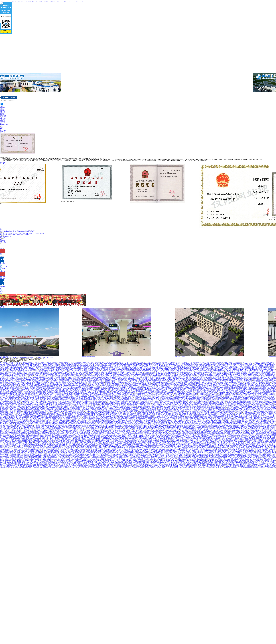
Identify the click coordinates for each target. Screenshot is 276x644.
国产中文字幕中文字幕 (198, 464)
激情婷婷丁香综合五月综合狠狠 (232, 388)
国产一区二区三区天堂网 (245, 446)
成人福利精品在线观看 (134, 404)
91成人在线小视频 (223, 424)
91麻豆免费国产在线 (141, 457)
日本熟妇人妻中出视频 (263, 388)
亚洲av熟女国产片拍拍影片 (117, 410)
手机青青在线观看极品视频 (181, 440)
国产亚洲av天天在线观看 (86, 424)
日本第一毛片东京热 (234, 379)
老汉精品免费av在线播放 (67, 445)
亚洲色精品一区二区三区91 (128, 398)
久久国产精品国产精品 (7, 441)
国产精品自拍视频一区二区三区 (186, 390)
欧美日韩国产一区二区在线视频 (207, 428)
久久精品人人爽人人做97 (143, 381)
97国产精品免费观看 (164, 375)
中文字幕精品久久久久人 (43, 413)
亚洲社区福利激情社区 (10, 396)
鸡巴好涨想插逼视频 (153, 379)
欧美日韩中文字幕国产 (32, 390)
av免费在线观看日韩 (231, 382)
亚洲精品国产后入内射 (61, 461)
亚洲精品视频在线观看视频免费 (179, 433)
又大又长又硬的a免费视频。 (230, 443)
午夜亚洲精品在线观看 (89, 461)
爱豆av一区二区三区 (4, 370)
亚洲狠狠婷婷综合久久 (32, 415)
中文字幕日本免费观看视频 (144, 374)
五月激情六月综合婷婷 (134, 368)
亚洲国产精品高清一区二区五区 (201, 385)
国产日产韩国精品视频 (142, 387)
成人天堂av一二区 (126, 381)
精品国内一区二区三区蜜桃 (82, 398)
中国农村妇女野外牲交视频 (111, 415)
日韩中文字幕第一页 (216, 384)
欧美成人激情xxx (143, 459)
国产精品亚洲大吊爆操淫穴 (117, 426)
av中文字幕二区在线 (214, 462)
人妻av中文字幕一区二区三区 (99, 423)
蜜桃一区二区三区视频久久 (199, 377)
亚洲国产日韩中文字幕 (41, 376)
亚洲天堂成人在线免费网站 (74, 364)
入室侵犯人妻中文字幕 (127, 415)
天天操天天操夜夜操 (110, 382)
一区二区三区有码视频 (78, 369)
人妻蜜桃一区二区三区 (79, 426)
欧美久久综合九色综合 (100, 383)
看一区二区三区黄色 (202, 422)
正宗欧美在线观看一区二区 (267, 376)
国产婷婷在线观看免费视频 (254, 410)
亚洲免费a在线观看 (34, 382)
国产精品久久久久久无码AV (237, 466)
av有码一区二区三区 (152, 367)
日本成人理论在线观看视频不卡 (138, 422)
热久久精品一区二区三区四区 (186, 409)
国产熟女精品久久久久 (44, 386)
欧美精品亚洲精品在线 (222, 376)
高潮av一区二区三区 (239, 395)
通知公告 (2, 129)
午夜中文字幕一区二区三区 (63, 457)
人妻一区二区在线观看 (99, 393)
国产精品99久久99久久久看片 (71, 447)
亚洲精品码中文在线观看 (212, 408)
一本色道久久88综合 (90, 393)
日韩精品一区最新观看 (207, 440)
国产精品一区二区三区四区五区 (170, 435)
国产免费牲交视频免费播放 (160, 379)
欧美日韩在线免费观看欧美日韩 (203, 446)
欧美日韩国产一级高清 (84, 413)
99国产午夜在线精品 (15, 399)
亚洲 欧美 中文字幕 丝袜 (175, 396)
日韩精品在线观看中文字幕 (34, 432)
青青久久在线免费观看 (174, 372)
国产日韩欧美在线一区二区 (249, 402)
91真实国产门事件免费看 (58, 463)
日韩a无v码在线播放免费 (247, 461)
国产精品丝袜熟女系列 (247, 411)
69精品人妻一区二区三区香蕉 (227, 438)
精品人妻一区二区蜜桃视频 (257, 399)
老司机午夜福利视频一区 (226, 377)
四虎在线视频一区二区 (155, 400)
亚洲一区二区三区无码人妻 (249, 417)
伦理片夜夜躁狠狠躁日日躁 (98, 444)
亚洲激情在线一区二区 (202, 393)
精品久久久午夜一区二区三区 (149, 371)
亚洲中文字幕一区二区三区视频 (45, 369)
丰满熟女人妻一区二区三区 (33, 411)
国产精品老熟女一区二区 (211, 385)
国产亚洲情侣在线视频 (125, 408)
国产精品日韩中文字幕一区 (20, 396)
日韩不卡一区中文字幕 (170, 455)
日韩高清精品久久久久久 (27, 400)
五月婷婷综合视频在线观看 (189, 399)
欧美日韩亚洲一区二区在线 (89, 441)
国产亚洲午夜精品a (179, 464)
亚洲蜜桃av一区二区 (72, 377)
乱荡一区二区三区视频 (28, 451)
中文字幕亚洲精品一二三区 (182, 466)
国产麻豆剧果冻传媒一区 (87, 432)
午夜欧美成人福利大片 (145, 375)
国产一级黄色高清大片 (96, 370)
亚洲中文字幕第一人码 (232, 437)
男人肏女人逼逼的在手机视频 (119, 432)
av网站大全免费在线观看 (31, 378)
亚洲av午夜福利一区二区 (263, 446)
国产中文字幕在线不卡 (56, 422)
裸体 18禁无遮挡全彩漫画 (77, 379)
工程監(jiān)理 (3, 112)
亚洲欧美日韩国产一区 (147, 444)
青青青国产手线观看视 (56, 375)
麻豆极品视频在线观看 (221, 456)
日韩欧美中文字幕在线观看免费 (38, 400)
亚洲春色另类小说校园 (181, 458)
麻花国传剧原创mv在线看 (102, 376)
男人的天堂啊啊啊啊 (64, 398)
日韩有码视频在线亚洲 (35, 371)
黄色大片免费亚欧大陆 (236, 430)
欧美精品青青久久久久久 (127, 427)
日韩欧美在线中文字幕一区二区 (232, 442)
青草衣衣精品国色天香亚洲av (54, 451)
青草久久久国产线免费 (125, 369)
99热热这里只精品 (218, 426)
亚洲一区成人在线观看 (42, 467)
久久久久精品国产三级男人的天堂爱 (186, 389)
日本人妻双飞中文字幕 (247, 395)
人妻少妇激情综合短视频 (140, 365)
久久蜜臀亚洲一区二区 (264, 460)
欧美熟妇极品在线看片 (272, 466)
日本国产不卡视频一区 (44, 379)
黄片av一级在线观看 (198, 387)
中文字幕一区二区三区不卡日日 (176, 373)
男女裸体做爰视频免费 (80, 392)
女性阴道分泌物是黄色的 (46, 399)
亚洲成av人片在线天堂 (87, 369)
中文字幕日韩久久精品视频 (170, 379)
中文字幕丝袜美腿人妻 (214, 406)
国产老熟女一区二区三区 (154, 374)
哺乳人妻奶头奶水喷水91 (23, 374)
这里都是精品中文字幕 (23, 395)
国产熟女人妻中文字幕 (67, 415)
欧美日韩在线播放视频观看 (116, 371)
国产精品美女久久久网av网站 (105, 363)
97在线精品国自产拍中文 (262, 398)
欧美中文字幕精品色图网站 (203, 394)
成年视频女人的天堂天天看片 (98, 398)
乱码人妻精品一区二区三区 (218, 428)
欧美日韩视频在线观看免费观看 (261, 413)
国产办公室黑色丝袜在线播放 (42, 378)
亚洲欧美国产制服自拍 (52, 449)
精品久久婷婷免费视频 (249, 385)
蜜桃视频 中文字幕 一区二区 (136, 379)
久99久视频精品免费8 (93, 431)
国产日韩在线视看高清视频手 (33, 413)
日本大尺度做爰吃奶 (248, 466)
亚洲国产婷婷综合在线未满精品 (171, 368)
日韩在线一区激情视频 (226, 365)
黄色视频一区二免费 (188, 428)
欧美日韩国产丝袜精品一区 (36, 445)
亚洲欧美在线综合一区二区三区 (219, 389)
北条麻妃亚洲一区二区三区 (236, 367)
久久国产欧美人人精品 (117, 445)
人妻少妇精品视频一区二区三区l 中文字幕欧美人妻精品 (44, 426)
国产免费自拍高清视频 (163, 426)
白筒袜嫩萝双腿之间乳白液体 (240, 391)
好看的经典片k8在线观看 (37, 391)
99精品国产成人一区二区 (153, 392)
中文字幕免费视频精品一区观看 (223, 378)
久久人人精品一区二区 (168, 416)
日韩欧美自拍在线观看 (24, 409)
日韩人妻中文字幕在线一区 (267, 437)
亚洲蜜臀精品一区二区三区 (79, 396)
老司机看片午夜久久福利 (7, 393)
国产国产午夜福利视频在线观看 (217, 409)
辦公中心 (2, 244)
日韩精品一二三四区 (264, 431)
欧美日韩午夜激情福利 (229, 371)
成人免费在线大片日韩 (270, 426)
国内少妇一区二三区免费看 (75, 390)
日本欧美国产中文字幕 (71, 466)
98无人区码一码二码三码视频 (256, 433)
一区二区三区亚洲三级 (126, 401)
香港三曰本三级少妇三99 (195, 449)
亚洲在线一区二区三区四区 (187, 389)
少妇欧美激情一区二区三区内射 (141, 402)
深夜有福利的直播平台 (250, 457)
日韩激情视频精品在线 (182, 383)
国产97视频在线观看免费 (241, 420)
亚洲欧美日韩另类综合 (112, 450)
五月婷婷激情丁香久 (141, 363)
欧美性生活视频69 (51, 441)
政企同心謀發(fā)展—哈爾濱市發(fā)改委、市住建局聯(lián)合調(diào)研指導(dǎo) (15, 235)
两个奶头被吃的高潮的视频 (50, 415)
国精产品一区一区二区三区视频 (231, 467)
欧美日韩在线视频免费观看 (193, 384)
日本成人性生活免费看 (79, 398)
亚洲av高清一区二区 (147, 408)
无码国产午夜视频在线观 (78, 381)
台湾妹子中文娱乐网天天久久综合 (19, 444)
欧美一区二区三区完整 (135, 410)
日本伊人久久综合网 (109, 413)
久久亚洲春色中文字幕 (138, 398)
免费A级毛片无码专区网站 (223, 365)
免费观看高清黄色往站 (84, 415)
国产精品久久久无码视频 (271, 417)
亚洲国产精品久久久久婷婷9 (18, 407)
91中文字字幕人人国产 (19, 391)
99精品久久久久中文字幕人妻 (258, 371)
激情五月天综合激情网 (31, 414)
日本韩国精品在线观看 (209, 421)
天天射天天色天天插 (213, 404)
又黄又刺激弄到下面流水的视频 (249, 413)
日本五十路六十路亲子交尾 (114, 424)
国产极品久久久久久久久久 (61, 432)
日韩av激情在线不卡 (70, 414)
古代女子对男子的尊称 (72, 438)
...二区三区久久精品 (171, 391)
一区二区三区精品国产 (122, 413)
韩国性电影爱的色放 (26, 364)
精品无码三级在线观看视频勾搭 (174, 378)
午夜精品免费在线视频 (124, 412)
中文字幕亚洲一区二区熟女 (176, 365)
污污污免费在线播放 (259, 383)
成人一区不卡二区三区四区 (45, 374)
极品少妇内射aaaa (209, 386)
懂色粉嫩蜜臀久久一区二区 (50, 411)
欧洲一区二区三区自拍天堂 (166, 427)
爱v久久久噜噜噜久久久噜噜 (146, 364)
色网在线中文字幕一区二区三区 (248, 364)
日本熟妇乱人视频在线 (14, 394)
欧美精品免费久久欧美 (96, 424)
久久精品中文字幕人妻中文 (24, 421)
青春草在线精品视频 (156, 422)
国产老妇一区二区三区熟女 (250, 441)
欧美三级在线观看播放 (143, 368)
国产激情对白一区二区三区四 (28, 439)
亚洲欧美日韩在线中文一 (11, 408)
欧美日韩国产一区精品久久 (54, 458)
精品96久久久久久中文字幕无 (189, 405)
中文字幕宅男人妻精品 (167, 398)
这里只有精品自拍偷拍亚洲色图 (79, 407)
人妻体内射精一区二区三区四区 (120, 454)
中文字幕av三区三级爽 (9, 412)
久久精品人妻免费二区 (211, 397)
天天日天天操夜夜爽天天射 (136, 378)
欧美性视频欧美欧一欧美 (255, 455)
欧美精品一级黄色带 (26, 367)
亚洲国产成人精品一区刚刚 (183, 369)
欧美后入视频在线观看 (260, 450)
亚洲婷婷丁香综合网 (172, 374)
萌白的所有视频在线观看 (103, 421)
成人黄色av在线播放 (226, 460)
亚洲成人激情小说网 (63, 368)
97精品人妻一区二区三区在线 (29, 406)
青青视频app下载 (266, 422)
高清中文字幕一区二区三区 (256, 461)
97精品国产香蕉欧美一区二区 (147, 462)
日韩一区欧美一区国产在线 (121, 380)
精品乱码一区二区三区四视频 (101, 455)
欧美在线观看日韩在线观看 (52, 374)
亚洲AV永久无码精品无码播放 (97, 416)
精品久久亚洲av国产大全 (8, 428)
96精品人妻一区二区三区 (62, 417)
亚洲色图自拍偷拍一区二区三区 (150, 365)
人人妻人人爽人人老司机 (270, 364)
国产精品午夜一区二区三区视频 (268, 393)
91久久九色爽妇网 (242, 394)
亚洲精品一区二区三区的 (82, 408)
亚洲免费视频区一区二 (225, 445)
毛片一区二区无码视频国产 (183, 397)
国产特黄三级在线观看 (55, 429)
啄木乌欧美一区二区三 (133, 455)
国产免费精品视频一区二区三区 (268, 422)
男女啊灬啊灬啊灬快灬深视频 (152, 408)
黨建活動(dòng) (44, 358)
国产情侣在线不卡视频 (110, 446)
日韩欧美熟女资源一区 (160, 367)
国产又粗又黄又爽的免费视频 (115, 379)
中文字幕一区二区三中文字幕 (45, 388)
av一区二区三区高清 (18, 364)
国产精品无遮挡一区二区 (261, 408)
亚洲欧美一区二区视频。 (235, 365)
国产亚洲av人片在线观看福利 (203, 403)
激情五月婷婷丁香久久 (251, 384)
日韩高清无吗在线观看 (203, 365)
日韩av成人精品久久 (220, 397)
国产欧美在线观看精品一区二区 (149, 365)
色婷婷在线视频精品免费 (236, 412)
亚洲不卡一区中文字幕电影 (136, 390)
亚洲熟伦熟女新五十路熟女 (208, 447)
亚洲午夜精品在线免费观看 (158, 396)
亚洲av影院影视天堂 (122, 402)
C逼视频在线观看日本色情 (151, 391)
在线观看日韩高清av (69, 403)
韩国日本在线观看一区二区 (5, 417)
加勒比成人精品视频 (136, 425)
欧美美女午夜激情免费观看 (83, 394)
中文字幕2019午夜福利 (192, 466)
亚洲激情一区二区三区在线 (151, 405)
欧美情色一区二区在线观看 (242, 427)
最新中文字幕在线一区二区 (187, 439)
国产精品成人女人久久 (267, 416)
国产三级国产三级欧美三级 (78, 403)
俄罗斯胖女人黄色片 (217, 429)
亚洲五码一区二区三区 (37, 437)
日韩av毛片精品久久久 (198, 410)
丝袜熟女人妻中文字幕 (205, 420)
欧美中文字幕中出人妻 (86, 373)
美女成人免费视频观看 (149, 396)
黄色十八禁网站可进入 (4, 363)
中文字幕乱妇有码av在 (238, 411)
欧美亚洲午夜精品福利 (155, 408)
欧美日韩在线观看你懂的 (141, 420)
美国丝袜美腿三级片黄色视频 (69, 444)
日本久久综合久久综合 (34, 364)
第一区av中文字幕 (124, 374)
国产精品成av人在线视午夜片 (269, 404)
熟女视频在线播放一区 (100, 367)
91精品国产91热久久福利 (48, 369)
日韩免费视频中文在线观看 (220, 398)
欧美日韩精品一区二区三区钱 (55, 422)
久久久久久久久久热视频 (75, 420)
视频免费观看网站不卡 (198, 442)
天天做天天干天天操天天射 (131, 373)
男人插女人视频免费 (238, 414)
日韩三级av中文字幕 (138, 366)
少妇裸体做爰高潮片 (141, 434)
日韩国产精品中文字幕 (238, 396)
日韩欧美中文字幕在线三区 (257, 403)
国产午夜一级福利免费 (147, 403)
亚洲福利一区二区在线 (156, 388)
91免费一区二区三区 (14, 435)
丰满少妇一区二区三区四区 (233, 440)
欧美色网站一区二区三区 (53, 434)
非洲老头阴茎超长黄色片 (192, 459)
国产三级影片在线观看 (74, 384)
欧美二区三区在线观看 (166, 413)
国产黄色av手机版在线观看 (191, 412)
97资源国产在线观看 (211, 411)
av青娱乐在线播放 (218, 392)
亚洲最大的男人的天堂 (243, 406)
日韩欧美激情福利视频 (78, 433)
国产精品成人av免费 (159, 414)
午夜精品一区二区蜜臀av (129, 398)
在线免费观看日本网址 (180, 405)
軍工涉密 (2, 113)
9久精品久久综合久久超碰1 (246, 397)
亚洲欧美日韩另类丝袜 (200, 433)
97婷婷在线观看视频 (22, 380)
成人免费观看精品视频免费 (29, 423)
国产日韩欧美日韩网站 (89, 423)
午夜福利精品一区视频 (97, 396)
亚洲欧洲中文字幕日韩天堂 (69, 369)
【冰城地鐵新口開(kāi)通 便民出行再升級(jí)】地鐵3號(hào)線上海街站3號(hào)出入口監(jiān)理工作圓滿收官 (20, 230)
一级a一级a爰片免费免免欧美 (257, 466)
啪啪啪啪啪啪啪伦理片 (259, 391)
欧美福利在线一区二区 (70, 378)
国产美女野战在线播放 (29, 375)
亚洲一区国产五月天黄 (158, 448)
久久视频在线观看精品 (125, 466)
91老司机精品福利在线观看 (71, 365)
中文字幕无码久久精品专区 (42, 417)
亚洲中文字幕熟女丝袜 (10, 400)
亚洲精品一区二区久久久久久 (213, 365)
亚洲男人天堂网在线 (26, 389)
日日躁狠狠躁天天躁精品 (62, 374)
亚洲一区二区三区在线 (35, 438)
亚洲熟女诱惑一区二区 (11, 466)
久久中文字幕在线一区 (222, 403)
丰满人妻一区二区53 (23, 461)
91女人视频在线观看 (172, 363)
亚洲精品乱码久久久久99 (124, 419)
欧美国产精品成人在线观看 (143, 392)
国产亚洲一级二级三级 (5, 424)
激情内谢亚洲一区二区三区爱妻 (109, 444)
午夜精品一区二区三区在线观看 (99, 452)
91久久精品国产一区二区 (76, 406)
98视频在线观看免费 (30, 446)
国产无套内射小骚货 (71, 367)
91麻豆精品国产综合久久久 (110, 380)
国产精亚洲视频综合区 (16, 411)
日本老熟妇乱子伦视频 (206, 387)
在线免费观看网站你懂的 (163, 369)
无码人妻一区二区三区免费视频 (76, 458)
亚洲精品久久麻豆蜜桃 (70, 402)
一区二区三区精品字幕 (171, 445)
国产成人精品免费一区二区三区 (106, 417)
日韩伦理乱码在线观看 (162, 453)
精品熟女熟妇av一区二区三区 (50, 389)
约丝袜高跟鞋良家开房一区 (62, 392)
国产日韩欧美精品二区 (23, 387)
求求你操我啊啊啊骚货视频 (253, 390)
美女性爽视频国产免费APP (168, 387)
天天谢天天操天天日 (79, 372)
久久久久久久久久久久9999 (91, 456)
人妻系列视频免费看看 (186, 449)
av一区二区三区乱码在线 (82, 401)
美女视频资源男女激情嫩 (101, 413)
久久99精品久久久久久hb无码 (153, 369)
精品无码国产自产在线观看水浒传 (199, 373)
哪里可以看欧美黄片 (69, 436)
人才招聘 (2, 130)
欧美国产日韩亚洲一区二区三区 (25, 371)
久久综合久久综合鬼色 (203, 423)
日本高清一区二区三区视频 (164, 403)
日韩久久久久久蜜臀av (241, 393)
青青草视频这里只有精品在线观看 (135, 370)
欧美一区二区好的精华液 (42, 440)
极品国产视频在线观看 (27, 379)
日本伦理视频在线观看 (171, 399)
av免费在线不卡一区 (193, 424)
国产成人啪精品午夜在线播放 (146, 427)
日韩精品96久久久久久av (109, 441)
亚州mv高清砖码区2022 (194, 462)
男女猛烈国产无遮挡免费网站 (242, 434)
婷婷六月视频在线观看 (54, 442)
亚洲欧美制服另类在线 (18, 439)
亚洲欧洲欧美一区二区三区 (146, 390)
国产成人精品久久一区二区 (76, 435)
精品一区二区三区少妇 (247, 404)
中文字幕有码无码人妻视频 (89, 428)
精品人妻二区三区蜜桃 (153, 369)
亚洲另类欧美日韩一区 (187, 407)
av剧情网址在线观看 (61, 403)
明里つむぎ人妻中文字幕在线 (231, 374)
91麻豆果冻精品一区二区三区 (255, 367)
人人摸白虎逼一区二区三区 (32, 397)
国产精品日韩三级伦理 (255, 375)
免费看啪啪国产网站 (166, 457)
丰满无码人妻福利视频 (194, 364)
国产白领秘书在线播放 (115, 387)
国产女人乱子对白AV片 (160, 368)
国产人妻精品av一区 (119, 367)
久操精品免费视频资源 (130, 366)
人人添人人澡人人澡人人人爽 (158, 393)
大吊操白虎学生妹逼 (128, 394)
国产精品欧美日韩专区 (188, 420)
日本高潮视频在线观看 (130, 444)
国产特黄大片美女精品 (189, 408)
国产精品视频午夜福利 (268, 371)
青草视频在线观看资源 (108, 365)
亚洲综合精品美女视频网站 (137, 417)
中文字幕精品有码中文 (98, 371)
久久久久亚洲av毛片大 (176, 390)
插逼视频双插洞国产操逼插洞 (245, 459)
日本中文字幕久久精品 (268, 441)
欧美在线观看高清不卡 (150, 407)
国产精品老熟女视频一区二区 (185, 448)
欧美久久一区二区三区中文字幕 (255, 365)
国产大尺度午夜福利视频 (131, 402)
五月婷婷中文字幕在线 (165, 384)
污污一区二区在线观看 (101, 427)
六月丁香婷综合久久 (228, 397)
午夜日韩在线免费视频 (69, 381)
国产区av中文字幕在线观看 (206, 444)
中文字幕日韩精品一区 (35, 441)
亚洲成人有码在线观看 (54, 387)
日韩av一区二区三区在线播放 (203, 466)
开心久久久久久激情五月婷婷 (187, 388)
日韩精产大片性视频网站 (164, 386)
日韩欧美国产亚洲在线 (91, 367)
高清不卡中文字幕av (47, 379)
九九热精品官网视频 (267, 391)
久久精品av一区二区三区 (248, 376)
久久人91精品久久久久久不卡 (159, 463)
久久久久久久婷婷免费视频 (191, 383)
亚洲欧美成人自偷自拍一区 (65, 373)
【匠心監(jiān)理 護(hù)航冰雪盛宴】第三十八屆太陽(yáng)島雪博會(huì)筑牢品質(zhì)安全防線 (17, 232)
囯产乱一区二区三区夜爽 (259, 457)
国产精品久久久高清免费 (37, 418)
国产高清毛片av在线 (208, 400)
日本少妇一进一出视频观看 (137, 418)
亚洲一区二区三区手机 (184, 414)
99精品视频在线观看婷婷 (194, 368)
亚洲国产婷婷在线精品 (184, 416)
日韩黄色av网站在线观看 (171, 379)
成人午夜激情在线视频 (240, 373)
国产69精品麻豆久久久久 (189, 377)
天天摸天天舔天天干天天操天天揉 (17, 389)
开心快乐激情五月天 (223, 408)
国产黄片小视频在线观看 (139, 380)
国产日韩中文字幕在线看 (27, 432)
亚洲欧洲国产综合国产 (106, 388)
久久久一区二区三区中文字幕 (227, 429)
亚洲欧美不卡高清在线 (39, 448)
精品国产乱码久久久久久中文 (50, 400)
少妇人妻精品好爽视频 (55, 368)
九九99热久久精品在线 (42, 410)
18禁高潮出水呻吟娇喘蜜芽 (252, 378)
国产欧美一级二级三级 (52, 423)
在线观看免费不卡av (101, 420)
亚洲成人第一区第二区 (116, 453)
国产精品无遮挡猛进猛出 (156, 390)
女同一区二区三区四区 (107, 369)
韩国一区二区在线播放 (190, 385)
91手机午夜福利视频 (57, 395)
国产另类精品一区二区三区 (185, 398)
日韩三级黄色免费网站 (79, 366)
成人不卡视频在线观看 (180, 435)
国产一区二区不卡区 (62, 388)
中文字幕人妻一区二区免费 (243, 369)
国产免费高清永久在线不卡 (90, 448)
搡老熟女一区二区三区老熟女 (50, 459)
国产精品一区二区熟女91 (38, 380)
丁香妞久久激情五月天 (12, 419)
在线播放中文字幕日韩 (55, 365)
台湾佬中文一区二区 (176, 414)
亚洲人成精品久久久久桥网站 (164, 437)
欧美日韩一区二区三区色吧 (212, 437)
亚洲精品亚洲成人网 (34, 392)
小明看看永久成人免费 (245, 412)
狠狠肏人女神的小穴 (18, 403)
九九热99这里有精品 (85, 417)
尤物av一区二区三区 (121, 391)
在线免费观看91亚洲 (236, 372)
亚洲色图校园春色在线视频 (264, 428)
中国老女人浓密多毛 (15, 397)
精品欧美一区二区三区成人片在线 (24, 433)
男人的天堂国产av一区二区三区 (201, 374)
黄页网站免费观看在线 (155, 404)
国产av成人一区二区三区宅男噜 (63, 432)
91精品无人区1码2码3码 (124, 375)
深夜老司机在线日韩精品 (46, 429)
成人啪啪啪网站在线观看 (190, 379)
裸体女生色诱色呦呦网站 (36, 408)
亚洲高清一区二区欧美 (123, 456)
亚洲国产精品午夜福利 (185, 456)
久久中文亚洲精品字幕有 (236, 397)
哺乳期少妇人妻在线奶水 (197, 445)
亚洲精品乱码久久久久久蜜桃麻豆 (232, 408)
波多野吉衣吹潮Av (104, 414)
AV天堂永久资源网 (155, 364)
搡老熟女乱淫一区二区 (65, 451)
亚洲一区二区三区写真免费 (189, 392)
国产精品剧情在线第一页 (149, 448)
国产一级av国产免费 (193, 365)
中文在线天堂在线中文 (221, 398)
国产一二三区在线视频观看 (54, 365)
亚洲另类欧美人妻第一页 (203, 414)
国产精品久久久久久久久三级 (47, 408)
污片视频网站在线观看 (188, 379)
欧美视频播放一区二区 (44, 438)
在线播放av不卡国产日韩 (59, 461)
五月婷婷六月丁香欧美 (7, 377)
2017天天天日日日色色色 (149, 433)
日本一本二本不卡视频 (154, 378)
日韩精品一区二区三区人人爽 (43, 419)
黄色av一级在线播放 (106, 387)
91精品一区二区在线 (86, 458)
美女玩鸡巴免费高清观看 (94, 403)
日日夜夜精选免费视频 (81, 387)
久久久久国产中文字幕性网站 (86, 386)
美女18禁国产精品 (213, 420)
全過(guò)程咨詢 (3, 115)
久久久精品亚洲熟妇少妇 (52, 433)
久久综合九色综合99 (85, 403)
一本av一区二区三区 (264, 413)
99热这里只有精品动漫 (201, 461)
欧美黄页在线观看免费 (53, 412)
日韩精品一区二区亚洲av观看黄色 (267, 369)
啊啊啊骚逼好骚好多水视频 (131, 420)
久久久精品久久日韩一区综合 (13, 369)
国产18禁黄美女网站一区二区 (76, 373)
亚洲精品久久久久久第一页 (28, 373)
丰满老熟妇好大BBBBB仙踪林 (206, 461)
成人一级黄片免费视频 (240, 443)
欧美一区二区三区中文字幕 (75, 389)
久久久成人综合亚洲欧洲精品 (231, 373)
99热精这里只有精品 (138, 447)
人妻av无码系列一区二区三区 (87, 406)
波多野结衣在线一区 (33, 421)
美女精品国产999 (13, 404)
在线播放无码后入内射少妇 (74, 384)
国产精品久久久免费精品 (62, 453)
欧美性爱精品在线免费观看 (61, 423)
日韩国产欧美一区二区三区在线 (115, 368)
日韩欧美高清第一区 (7, 381)
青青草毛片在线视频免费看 (121, 444)
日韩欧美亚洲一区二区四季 (236, 413)
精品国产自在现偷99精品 (145, 389)
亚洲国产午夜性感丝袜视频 (191, 432)
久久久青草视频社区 (81, 419)
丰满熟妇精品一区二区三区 (207, 410)
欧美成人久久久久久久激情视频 (211, 370)
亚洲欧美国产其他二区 (33, 453)
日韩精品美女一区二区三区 (212, 383)
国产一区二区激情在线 (213, 453)
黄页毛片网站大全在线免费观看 (262, 369)
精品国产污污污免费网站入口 (66, 395)
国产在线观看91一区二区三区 (202, 408)
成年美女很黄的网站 (33, 389)
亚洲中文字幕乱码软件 (79, 388)
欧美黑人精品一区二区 (54, 367)
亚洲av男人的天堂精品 (54, 409)
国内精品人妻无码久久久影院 (161, 402)
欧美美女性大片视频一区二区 (26, 381)
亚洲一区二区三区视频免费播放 (104, 395)
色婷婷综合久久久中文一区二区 (56, 427)
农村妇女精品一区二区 (250, 401)
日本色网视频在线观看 (108, 445)
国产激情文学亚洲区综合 (179, 366)
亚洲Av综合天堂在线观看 (218, 405)
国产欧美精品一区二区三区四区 (245, 399)
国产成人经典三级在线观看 (239, 417)
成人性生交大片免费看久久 (27, 377)
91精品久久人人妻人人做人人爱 (174, 376)
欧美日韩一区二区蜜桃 (190, 440)
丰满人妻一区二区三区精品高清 (184, 398)
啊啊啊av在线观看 (122, 395)
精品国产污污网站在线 (238, 371)
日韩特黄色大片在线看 (123, 388)
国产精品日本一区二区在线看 (79, 389)
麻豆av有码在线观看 (71, 429)
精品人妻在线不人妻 (44, 430)
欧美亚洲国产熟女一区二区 (170, 367)
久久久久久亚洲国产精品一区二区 (100, 428)
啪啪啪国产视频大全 (61, 447)
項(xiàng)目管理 (3, 116)
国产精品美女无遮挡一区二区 (202, 383)
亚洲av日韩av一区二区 (60, 417)
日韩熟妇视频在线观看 (236, 374)
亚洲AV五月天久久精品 (96, 369)
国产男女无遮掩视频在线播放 (25, 382)
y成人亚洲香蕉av (236, 370)
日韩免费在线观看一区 (269, 385)
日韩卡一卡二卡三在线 (245, 428)
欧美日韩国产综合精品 (30, 448)
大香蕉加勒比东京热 (42, 403)
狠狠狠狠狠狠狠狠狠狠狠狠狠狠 (90, 413)
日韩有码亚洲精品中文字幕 (232, 401)
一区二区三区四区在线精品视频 (174, 365)
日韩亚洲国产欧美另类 (106, 396)
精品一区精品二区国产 (110, 390)
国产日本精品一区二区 (9, 401)
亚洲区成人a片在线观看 (4, 413)
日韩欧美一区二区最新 (8, 398)
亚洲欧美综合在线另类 (142, 377)
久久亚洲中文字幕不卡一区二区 (47, 455)
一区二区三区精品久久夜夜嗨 (260, 426)
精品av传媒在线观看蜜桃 (20, 440)
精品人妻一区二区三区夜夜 (24, 365)
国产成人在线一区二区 (10, 454)
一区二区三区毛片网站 (57, 420)
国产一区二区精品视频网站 (200, 370)
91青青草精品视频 (192, 418)
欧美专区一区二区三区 (45, 385)
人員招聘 (2, 249)
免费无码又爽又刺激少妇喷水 (135, 364)
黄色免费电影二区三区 (12, 370)
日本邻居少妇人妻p (141, 396)
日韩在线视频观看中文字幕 (262, 424)
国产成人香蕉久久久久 (116, 451)
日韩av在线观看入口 (236, 438)
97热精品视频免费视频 (29, 426)
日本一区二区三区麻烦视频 (176, 393)
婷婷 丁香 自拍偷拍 (185, 365)
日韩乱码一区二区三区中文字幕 (138, 441)
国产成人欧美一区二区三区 (157, 429)
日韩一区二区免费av (117, 460)
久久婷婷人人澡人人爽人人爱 (177, 467)
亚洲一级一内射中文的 (210, 369)
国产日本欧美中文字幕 (203, 378)
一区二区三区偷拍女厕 (125, 368)
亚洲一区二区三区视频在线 (242, 390)
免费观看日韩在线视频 (103, 391)
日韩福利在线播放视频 (101, 394)
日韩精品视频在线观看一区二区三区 (225, 384)
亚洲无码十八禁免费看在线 (214, 449)
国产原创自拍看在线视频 (64, 383)
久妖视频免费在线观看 (163, 374)
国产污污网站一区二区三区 (183, 404)
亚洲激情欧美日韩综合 (130, 464)
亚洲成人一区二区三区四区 (33, 462)
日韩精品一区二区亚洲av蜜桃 (23, 405)
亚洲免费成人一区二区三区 (47, 445)
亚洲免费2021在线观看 (119, 389)
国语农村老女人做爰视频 (107, 389)
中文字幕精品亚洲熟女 (54, 380)
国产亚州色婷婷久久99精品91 (199, 446)
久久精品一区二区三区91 (227, 430)
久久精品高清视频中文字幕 (106, 375)
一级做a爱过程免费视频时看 (8, 465)
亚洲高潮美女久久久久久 (45, 401)
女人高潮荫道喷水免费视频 (63, 394)
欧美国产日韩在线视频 (167, 365)
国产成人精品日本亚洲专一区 (255, 431)
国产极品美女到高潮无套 (161, 385)
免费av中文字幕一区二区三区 (268, 389)
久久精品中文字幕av (225, 426)
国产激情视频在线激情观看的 (232, 437)
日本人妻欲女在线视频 (139, 436)
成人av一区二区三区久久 (9, 403)
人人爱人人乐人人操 (48, 427)
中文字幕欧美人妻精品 (105, 368)
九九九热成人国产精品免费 (28, 450)
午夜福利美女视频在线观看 (17, 367)
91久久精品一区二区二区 (200, 421)
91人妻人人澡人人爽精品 (56, 443)
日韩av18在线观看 (265, 380)
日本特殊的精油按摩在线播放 (116, 422)
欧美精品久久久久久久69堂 (113, 421)
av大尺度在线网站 (239, 413)
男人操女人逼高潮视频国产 (200, 372)
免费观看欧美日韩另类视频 (217, 460)
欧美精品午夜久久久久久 (95, 417)
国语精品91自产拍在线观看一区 (143, 379)
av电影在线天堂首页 (192, 432)
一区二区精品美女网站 (99, 401)
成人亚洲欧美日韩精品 (87, 416)
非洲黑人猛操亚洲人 (136, 443)
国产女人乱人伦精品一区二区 (196, 406)
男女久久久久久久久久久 (54, 383)
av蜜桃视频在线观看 (147, 400)
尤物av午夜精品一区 (222, 396)
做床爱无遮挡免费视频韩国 (116, 374)
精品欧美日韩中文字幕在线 (140, 438)
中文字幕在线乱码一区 (182, 430)
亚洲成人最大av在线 (13, 414)
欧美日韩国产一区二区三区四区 (65, 466)
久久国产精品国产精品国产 (79, 413)
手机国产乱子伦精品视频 (244, 460)
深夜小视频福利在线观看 (149, 431)
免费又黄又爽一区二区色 (204, 404)
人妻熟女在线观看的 (158, 380)
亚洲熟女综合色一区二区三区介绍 (145, 384)
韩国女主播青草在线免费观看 (166, 390)
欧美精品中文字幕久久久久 (230, 413)
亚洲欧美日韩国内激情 (46, 422)
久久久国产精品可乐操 (207, 379)
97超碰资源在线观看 (271, 379)
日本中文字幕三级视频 (134, 392)
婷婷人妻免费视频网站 (205, 367)
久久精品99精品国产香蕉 (147, 429)
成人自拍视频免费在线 (127, 441)
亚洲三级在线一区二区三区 (164, 364)
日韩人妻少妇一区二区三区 (144, 440)
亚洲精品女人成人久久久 (189, 442)
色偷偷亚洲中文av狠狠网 (224, 390)
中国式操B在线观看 (128, 425)
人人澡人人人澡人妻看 (63, 371)
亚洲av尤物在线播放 (11, 378)
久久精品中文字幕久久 (34, 410)
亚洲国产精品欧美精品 (217, 410)
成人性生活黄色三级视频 (24, 399)
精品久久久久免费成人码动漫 (165, 423)
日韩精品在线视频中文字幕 (159, 446)
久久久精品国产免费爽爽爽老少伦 (165, 393)
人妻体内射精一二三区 (250, 391)
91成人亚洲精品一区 (68, 406)
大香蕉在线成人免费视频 (24, 434)
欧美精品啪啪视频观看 (200, 369)
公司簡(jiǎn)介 (3, 108)
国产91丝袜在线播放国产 (76, 408)
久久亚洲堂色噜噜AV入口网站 (249, 383)
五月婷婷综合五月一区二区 (252, 368)
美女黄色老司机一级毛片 (47, 418)
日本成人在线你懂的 (43, 374)
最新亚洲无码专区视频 (115, 375)
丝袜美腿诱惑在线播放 (172, 426)
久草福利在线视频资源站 (185, 365)
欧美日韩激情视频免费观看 (119, 427)
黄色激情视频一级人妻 (40, 414)
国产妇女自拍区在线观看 (7, 432)
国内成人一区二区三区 (224, 369)
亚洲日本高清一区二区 (236, 428)
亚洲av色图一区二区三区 (109, 400)
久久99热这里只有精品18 (257, 414)
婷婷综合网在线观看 (272, 369)
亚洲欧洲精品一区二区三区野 (236, 461)
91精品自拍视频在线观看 (101, 382)
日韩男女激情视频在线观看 (256, 400)
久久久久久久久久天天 (45, 457)
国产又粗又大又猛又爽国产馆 (69, 396)
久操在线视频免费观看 (264, 444)
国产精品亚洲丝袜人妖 (132, 388)
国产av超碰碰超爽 (167, 396)
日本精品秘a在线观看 (187, 417)
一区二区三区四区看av (85, 408)
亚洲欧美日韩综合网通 (96, 368)
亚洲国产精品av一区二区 (198, 450)
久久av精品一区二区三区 (24, 458)
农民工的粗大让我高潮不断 (74, 363)
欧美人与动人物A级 (202, 456)
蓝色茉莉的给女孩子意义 (174, 451)
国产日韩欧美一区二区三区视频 (124, 364)
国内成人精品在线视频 (138, 389)
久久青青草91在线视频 (13, 420)
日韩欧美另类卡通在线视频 (220, 451)
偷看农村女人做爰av (7, 456)
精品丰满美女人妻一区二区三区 (75, 386)
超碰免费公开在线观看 (198, 381)
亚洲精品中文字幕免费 (102, 442)
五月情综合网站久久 (176, 416)
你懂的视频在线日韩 (125, 379)
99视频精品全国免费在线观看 (162, 363)
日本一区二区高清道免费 (17, 379)
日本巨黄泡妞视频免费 (98, 427)
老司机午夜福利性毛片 (100, 460)
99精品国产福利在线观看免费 (231, 453)
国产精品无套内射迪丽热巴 (193, 422)
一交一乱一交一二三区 (98, 407)
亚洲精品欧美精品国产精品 (185, 454)
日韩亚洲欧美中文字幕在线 (61, 430)
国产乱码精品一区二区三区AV (52, 397)
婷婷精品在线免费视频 (115, 392)
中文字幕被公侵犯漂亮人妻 (6, 399)
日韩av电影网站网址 (173, 382)
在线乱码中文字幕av (143, 374)
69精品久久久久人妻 (109, 432)
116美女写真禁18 (54, 402)
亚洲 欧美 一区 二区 (243, 368)
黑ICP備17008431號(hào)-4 (13, 360)
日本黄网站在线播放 (245, 363)
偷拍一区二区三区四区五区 (132, 456)
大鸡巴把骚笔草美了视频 (147, 403)
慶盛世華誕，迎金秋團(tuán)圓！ (6, 236)
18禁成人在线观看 (195, 378)
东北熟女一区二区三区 (89, 371)
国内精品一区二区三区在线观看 (13, 458)
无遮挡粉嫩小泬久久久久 (90, 441)
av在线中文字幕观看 (175, 427)
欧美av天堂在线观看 (192, 427)
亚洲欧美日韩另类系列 (267, 395)
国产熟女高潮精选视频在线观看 (38, 372)
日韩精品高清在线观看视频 (131, 449)
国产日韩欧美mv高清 (15, 371)
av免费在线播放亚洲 (140, 388)
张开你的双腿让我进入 (157, 460)
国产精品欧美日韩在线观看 (174, 411)
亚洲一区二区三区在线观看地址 (183, 424)
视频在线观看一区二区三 (206, 415)
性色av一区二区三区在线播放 (99, 372)
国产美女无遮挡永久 (150, 449)
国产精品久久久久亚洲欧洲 (257, 381)
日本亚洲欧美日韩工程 (181, 408)
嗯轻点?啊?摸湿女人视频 (97, 406)
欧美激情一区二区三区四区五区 (137, 371)
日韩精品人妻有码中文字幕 (175, 384)
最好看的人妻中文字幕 (259, 420)
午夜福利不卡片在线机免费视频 (14, 409)
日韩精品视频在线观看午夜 (150, 439)
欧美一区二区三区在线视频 (104, 374)
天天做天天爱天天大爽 (60, 372)
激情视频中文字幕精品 (70, 397)
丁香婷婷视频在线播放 (89, 407)
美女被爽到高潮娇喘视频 (8, 418)
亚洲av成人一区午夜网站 (164, 403)
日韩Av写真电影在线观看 (141, 393)
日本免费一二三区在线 (209, 429)
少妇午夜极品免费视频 (99, 419)
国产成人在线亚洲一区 (142, 414)
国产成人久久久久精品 (14, 365)
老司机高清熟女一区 (7, 371)
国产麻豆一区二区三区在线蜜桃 (147, 463)
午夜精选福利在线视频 (250, 420)
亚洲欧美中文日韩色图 (164, 424)
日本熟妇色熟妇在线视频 (208, 366)
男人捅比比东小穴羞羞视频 (34, 363)
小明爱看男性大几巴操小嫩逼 (257, 395)
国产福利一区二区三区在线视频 (35, 398)
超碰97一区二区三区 (266, 447)
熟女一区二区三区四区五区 (252, 440)
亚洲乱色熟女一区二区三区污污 (63, 384)
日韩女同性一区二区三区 (106, 406)
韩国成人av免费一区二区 (57, 369)
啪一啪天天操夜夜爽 (54, 363)
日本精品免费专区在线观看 (16, 403)
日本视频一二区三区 (128, 443)
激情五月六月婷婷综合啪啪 (154, 410)
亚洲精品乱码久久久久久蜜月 (191, 395)
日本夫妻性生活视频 (224, 419)
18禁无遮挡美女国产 (63, 456)
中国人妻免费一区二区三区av (146, 428)
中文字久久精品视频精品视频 (258, 365)
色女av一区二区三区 (200, 466)
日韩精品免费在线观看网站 (36, 422)
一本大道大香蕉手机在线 (29, 442)
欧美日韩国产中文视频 (18, 366)
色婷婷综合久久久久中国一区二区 (220, 402)
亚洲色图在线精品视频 (221, 370)
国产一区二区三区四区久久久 (96, 440)
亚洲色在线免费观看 (203, 427)
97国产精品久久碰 (24, 462)
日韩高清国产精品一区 (204, 396)
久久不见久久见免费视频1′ (19, 429)
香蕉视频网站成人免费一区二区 (219, 371)
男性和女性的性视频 (178, 463)
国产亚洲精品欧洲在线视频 (136, 462)
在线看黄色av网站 (149, 413)
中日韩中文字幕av (261, 440)
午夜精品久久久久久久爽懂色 (93, 374)
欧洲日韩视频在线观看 (73, 419)
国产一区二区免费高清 (148, 393)
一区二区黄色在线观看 (264, 375)
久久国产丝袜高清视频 (147, 389)
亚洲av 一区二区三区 (239, 375)
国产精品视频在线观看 (204, 390)
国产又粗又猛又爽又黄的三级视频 (167, 388)
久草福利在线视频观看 (176, 398)
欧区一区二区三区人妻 (203, 451)
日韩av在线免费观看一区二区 (147, 366)
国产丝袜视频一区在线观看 (87, 411)
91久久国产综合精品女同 (45, 383)
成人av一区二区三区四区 (168, 389)
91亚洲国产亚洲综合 (112, 465)
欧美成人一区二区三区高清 (227, 418)
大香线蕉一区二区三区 (193, 416)
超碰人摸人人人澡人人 (62, 402)
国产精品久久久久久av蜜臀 (88, 381)
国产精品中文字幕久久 (106, 392)
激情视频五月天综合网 (240, 374)
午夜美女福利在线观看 (43, 366)
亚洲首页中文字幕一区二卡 (201, 395)
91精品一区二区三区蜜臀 (45, 368)
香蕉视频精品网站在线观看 (14, 363)
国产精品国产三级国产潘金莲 (114, 370)
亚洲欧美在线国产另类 (52, 366)
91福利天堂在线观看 (164, 451)
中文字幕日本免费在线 (191, 384)
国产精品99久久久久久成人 (54, 364)
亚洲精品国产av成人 (265, 400)
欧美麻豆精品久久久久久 (128, 376)
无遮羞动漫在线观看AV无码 (44, 394)
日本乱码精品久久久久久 (82, 393)
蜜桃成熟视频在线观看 (224, 450)
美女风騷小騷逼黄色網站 (62, 425)
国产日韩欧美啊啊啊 (206, 391)
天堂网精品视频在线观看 (13, 430)
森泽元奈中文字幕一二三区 (194, 374)
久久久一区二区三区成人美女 (201, 375)
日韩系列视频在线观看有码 (140, 458)
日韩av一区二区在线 (201, 429)
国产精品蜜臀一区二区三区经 (227, 363)
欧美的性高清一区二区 (110, 430)
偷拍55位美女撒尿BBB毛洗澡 (207, 371)
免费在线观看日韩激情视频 (33, 387)
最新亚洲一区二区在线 (105, 429)
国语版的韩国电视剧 (133, 396)
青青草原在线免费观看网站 (220, 427)
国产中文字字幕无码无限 (187, 413)
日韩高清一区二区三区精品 (187, 373)
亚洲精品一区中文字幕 (101, 408)
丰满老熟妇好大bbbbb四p (161, 405)
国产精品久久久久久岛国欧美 (24, 369)
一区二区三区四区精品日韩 (113, 402)
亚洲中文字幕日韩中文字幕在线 (162, 365)
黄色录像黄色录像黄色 (261, 378)
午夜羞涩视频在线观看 (162, 408)
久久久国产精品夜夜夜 (151, 368)
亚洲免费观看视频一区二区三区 (75, 422)
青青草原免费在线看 (95, 374)
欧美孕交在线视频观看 (231, 383)
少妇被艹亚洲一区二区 (215, 419)
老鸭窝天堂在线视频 (254, 466)
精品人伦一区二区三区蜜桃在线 (178, 428)
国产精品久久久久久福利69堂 (217, 379)
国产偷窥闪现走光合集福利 (258, 389)
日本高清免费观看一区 (173, 403)
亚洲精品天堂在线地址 (90, 427)
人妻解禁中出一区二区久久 (254, 370)
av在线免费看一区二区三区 (256, 411)
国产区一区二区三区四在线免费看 (132, 414)
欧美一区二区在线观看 (57, 404)
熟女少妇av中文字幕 (215, 380)
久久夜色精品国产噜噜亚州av (23, 424)
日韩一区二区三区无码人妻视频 (198, 426)
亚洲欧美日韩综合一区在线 (177, 406)
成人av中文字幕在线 (7, 367)
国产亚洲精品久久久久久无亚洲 (45, 424)
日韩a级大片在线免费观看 (254, 412)
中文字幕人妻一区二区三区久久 (213, 424)
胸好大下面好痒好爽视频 (260, 394)
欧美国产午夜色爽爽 (44, 381)
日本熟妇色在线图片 (109, 437)
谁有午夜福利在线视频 (164, 382)
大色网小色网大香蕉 (35, 388)
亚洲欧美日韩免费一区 (239, 466)
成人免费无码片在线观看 (57, 376)
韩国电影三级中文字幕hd (141, 405)
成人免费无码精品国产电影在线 (152, 393)
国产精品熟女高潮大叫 (167, 436)
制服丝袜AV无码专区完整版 (222, 394)
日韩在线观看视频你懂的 (235, 460)
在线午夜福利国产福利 (48, 404)
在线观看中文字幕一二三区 (9, 391)
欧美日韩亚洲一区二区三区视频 (233, 368)
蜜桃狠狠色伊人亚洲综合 (47, 431)
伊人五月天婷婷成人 (120, 443)
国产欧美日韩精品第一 (159, 377)
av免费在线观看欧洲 (164, 398)
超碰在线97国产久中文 (221, 420)
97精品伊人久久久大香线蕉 (202, 382)
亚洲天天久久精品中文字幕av (141, 391)
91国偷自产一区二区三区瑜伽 (107, 411)
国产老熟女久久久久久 (182, 432)
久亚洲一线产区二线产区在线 (121, 393)
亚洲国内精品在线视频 (27, 407)
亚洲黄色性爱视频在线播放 (214, 367)
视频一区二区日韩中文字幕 (68, 370)
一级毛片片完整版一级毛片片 (256, 389)
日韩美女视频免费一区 (116, 384)
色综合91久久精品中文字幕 (99, 441)
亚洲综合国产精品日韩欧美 (17, 373)
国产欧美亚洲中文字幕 (118, 378)
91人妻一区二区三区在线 (154, 389)
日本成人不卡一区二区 (33, 403)
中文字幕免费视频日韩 (115, 388)
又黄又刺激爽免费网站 (126, 406)
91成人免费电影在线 (136, 459)
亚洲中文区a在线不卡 (170, 415)
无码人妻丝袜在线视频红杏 (6, 389)
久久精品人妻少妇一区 (165, 372)
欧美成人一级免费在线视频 (146, 386)
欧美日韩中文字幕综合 (237, 364)
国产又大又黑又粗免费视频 (163, 369)
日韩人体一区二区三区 (162, 379)
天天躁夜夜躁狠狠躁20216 (254, 442)
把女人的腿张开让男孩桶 (55, 373)
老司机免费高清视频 (235, 369)
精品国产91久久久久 (72, 371)
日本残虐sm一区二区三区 (242, 387)
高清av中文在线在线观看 (249, 425)
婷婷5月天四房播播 (109, 381)
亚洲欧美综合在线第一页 (68, 379)
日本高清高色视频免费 (79, 444)
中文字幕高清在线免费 (184, 447)
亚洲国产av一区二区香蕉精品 (191, 408)
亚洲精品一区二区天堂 (140, 431)
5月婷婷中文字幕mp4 (138, 442)
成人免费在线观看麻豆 (266, 392)
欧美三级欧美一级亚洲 (23, 394)
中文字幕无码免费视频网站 (158, 406)
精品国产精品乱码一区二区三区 (268, 403)
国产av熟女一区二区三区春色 (262, 379)
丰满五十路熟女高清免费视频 (252, 387)
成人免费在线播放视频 (239, 383)
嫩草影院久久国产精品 (133, 408)
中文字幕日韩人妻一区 (121, 366)
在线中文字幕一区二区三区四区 (184, 380)
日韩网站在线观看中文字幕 (211, 452)
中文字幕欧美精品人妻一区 (268, 420)
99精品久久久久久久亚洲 (73, 394)
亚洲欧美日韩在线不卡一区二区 (244, 446)
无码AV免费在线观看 (93, 380)
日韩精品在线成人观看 (221, 404)
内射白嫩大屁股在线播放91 (74, 431)
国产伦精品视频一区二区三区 (240, 403)
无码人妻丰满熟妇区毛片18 (246, 374)
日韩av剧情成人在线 (244, 372)
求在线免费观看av (268, 402)
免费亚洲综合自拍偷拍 (254, 377)
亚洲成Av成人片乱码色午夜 (26, 369)
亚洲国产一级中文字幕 (71, 374)
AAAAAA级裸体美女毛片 (56, 427)
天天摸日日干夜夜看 (144, 409)
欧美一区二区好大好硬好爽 (144, 369)
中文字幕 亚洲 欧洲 (78, 369)
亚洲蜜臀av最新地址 (166, 466)
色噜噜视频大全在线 (229, 389)
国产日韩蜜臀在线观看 (36, 407)
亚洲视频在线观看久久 (223, 449)
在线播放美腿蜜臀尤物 (22, 435)
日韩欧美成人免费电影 (40, 384)
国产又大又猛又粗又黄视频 (17, 393)
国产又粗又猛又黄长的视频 (62, 412)
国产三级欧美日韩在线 (128, 441)
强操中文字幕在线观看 (211, 427)
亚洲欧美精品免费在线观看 (131, 393)
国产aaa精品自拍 (127, 427)
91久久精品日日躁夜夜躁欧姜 (194, 404)
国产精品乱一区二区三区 (240, 385)
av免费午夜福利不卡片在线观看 (171, 421)
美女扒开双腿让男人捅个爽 (248, 382)
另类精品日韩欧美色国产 (81, 453)
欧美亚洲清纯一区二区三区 (137, 372)
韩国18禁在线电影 (88, 374)
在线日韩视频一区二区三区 (89, 366)
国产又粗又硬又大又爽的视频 (233, 384)
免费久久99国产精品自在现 (224, 441)
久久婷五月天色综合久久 (107, 407)
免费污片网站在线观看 (25, 465)
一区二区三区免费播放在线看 (225, 367)
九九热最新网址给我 (239, 376)
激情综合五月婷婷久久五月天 (56, 374)
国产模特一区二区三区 (116, 369)
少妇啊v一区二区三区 (91, 434)
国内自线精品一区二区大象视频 (37, 379)
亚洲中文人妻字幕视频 (125, 384)
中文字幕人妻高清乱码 (186, 393)
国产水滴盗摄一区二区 (150, 377)
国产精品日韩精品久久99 (50, 461)
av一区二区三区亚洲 (214, 391)
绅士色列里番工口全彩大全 (124, 392)
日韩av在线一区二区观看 (42, 397)
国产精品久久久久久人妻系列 (129, 413)
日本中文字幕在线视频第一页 (12, 386)
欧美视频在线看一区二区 (158, 373)
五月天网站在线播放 (165, 432)
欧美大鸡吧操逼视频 (13, 437)
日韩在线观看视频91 (23, 417)
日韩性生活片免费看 (172, 451)
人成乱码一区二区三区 (193, 429)
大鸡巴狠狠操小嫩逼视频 (257, 376)
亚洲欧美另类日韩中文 (177, 388)
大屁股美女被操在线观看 (26, 368)
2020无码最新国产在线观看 (264, 430)
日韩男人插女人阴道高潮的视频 (175, 364)
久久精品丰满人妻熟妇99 (135, 374)
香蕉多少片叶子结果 (201, 400)
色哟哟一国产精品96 (143, 369)
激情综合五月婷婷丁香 (234, 446)
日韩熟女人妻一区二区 (18, 388)
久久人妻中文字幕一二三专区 (135, 384)
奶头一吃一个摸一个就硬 (231, 402)
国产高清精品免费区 (18, 392)
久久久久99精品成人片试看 (37, 377)
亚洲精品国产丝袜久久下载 (264, 415)
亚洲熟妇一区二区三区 (105, 397)
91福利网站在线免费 (183, 411)
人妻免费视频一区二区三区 (227, 372)
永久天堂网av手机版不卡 (196, 403)
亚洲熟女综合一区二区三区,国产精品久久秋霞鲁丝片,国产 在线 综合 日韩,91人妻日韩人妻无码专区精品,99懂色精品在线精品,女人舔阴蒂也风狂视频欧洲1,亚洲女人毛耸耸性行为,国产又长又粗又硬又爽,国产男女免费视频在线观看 (42, 1)
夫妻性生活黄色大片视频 (112, 428)
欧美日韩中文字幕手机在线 (61, 446)
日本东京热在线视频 (218, 372)
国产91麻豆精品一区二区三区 (9, 406)
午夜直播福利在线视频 (155, 376)
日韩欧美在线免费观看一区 (225, 381)
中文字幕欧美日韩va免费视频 (25, 385)
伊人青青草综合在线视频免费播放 (214, 412)
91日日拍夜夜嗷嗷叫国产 (90, 419)
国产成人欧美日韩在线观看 (79, 374)
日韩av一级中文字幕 (216, 369)
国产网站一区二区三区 (124, 432)
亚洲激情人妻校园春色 (122, 436)
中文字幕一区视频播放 (62, 382)
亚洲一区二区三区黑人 (104, 449)
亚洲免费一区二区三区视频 (107, 440)
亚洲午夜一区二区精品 (121, 393)
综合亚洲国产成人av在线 (139, 448)
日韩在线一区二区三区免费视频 (171, 417)
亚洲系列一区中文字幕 (207, 381)
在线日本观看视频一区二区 (183, 384)
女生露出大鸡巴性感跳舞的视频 (265, 366)
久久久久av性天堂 (253, 456)
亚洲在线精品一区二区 (219, 364)
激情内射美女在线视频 (37, 422)
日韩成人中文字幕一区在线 (206, 409)
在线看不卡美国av (235, 384)
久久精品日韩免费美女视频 (44, 393)
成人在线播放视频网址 (16, 374)
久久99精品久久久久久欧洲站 (149, 436)
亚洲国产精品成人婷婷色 (84, 456)
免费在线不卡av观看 (89, 410)
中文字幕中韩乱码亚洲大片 (188, 367)
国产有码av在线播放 (144, 415)
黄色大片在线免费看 (162, 442)
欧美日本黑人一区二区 (28, 372)
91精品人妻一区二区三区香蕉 (211, 457)
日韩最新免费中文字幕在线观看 (124, 369)
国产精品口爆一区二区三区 (143, 424)
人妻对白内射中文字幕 (157, 372)
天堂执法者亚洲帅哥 (215, 408)
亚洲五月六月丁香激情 (88, 463)
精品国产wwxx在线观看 (33, 467)
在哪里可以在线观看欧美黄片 (12, 464)
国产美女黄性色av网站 (188, 363)
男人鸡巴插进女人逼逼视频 (141, 413)
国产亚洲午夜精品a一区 (221, 375)
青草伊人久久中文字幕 (184, 438)
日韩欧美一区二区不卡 (102, 446)
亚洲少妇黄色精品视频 (12, 423)
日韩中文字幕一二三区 (220, 374)
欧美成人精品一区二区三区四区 (151, 363)
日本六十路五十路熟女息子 (150, 399)
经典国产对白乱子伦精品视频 (263, 390)
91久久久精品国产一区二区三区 (92, 438)
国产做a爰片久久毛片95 (72, 387)
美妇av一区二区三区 (32, 384)
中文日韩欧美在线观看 (35, 366)
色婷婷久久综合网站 (181, 381)
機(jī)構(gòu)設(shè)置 (28, 358)
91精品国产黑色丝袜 (258, 435)
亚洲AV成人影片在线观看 (105, 379)
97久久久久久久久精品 (19, 372)
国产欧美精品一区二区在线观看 (268, 435)
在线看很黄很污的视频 (234, 386)
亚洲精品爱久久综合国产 (40, 395)
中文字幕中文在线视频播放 (133, 437)
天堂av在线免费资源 (210, 456)
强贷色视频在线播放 (5, 461)
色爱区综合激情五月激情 (191, 375)
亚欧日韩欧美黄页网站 (38, 435)
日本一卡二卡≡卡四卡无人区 (158, 366)
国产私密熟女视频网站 (267, 405)
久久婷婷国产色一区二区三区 (264, 370)
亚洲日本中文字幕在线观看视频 (100, 366)
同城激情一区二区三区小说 (163, 378)
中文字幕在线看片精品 (63, 438)
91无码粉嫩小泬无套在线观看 (187, 465)
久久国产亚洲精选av (185, 374)
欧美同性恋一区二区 (208, 384)
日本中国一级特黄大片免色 (242, 467)
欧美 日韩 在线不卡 (203, 374)
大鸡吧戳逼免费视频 (128, 384)
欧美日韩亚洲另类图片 (189, 391)
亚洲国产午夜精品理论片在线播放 (68, 374)
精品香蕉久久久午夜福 (209, 430)
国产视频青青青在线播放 (254, 384)
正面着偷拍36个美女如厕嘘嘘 (231, 427)
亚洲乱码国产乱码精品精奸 (192, 452)
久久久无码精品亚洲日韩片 (191, 430)
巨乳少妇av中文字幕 (158, 371)
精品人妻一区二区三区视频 (169, 377)
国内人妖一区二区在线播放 (202, 397)
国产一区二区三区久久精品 (135, 451)
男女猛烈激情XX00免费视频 (208, 389)
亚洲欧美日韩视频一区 (221, 374)
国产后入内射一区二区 (39, 398)
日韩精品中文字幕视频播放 (147, 417)
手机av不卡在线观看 (166, 373)
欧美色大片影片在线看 (218, 365)
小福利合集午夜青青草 (228, 400)
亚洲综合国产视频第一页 (195, 448)
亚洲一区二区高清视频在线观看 (50, 372)
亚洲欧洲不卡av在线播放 (172, 419)
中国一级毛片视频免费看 (245, 407)
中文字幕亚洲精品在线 (126, 410)
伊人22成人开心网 (226, 379)
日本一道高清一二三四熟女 (168, 433)
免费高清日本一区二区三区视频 (138, 416)
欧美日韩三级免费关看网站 (219, 458)
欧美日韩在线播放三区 (77, 376)
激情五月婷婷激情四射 (243, 440)
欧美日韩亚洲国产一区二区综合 (29, 370)
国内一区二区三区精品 (203, 364)
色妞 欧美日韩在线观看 (227, 466)
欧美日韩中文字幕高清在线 (24, 363)
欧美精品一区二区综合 (12, 461)
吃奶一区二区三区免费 (39, 420)
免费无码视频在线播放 (81, 446)
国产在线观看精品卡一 (179, 379)
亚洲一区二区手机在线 (217, 377)
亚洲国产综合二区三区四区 (231, 417)
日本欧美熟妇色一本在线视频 (47, 403)
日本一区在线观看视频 (258, 382)
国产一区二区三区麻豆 (209, 433)
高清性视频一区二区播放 (221, 413)
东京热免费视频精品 (35, 393)
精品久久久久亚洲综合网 (155, 401)
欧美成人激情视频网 (267, 383)
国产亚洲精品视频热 (115, 386)
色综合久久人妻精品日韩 (36, 368)
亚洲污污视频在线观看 (110, 442)
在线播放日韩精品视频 (243, 384)
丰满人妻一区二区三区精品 (161, 452)
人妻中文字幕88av (146, 398)
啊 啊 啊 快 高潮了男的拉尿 (238, 379)
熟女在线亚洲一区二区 (211, 374)
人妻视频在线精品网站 (64, 450)
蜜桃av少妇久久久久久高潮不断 (144, 404)
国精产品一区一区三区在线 (162, 397)
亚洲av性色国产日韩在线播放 (32, 419)
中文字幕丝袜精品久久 (18, 413)
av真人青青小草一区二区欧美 (102, 364)
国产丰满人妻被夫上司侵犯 (158, 398)
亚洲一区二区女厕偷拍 (126, 390)
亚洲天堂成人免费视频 (242, 423)
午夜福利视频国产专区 (28, 391)
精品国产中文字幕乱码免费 (57, 428)
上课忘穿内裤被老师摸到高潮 (43, 449)
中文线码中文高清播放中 (16, 456)
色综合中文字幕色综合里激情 (162, 419)
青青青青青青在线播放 (255, 459)
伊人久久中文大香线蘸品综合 (259, 385)
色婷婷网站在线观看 (244, 439)
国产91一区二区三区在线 (39, 370)
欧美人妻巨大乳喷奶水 (233, 390)
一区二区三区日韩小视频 (80, 371)
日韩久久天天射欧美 (69, 433)
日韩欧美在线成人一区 (207, 388)
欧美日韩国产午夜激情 (26, 428)
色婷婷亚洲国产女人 (156, 461)
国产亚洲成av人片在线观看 (127, 372)
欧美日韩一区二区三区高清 (268, 451)
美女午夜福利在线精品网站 (173, 375)
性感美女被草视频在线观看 (116, 363)
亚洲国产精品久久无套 (270, 456)
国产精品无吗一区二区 (265, 458)
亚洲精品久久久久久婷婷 (186, 431)
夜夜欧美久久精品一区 (233, 450)
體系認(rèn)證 (2, 111)
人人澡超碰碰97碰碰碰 (21, 420)
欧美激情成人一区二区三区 (23, 384)
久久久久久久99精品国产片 (224, 431)
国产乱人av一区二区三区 (64, 419)
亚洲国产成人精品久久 (201, 416)
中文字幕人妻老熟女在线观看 (140, 397)
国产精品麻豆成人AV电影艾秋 (124, 404)
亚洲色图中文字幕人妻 (116, 463)
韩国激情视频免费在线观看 (195, 398)
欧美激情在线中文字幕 (65, 437)
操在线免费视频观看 (99, 377)
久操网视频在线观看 (10, 402)
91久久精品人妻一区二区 (250, 394)
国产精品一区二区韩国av (121, 449)
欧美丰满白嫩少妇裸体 (73, 467)
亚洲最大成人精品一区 (250, 416)
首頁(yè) (1, 358)
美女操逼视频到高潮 (45, 365)
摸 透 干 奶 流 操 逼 (197, 367)
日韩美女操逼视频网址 (84, 393)
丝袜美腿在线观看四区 (120, 465)
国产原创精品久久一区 (166, 449)
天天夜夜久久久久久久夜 (11, 422)
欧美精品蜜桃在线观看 (8, 437)
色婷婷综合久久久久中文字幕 (185, 396)
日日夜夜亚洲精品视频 (137, 430)
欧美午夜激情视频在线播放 (234, 439)
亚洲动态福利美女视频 (34, 369)
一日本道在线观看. (184, 446)
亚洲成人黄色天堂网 (84, 389)
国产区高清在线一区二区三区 (88, 372)
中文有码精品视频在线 (142, 408)
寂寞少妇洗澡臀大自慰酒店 (31, 466)
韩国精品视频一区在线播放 (269, 365)
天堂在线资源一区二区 (72, 412)
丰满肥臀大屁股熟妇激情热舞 (237, 389)
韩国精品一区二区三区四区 (193, 414)
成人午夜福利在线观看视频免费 (8, 388)
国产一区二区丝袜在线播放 (84, 409)
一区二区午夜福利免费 (70, 388)
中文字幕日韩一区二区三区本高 (261, 373)
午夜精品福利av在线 (214, 435)
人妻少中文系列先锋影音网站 (154, 424)
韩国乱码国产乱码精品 (138, 465)
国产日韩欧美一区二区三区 (158, 446)
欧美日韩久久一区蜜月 (41, 396)
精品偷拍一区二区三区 (107, 410)
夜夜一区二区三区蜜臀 (264, 374)
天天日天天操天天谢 (78, 432)
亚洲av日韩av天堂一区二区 (244, 384)
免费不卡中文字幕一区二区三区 (130, 405)
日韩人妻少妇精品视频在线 (14, 365)
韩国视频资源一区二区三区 (28, 437)
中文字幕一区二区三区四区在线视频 (119, 365)
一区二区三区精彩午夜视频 (129, 403)
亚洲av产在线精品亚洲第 (97, 392)
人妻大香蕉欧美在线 (116, 411)
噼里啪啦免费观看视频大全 (69, 405)
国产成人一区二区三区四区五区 (57, 413)
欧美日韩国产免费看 (166, 380)
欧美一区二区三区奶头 (26, 392)
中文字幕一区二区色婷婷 (51, 467)
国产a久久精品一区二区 (94, 461)
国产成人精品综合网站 (129, 446)
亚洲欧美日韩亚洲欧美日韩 (77, 424)
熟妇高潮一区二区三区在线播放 (157, 389)
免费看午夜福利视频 (209, 365)
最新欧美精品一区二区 (86, 464)
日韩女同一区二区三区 (122, 435)
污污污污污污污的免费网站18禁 (53, 466)
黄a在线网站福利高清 (16, 432)
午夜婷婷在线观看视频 (236, 400)
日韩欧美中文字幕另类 (28, 455)
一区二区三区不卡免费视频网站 (57, 379)
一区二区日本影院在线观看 (158, 413)
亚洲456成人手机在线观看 (90, 457)
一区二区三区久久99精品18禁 (168, 417)
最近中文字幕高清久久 (76, 375)
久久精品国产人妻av (73, 451)
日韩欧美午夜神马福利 (224, 415)
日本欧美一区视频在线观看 (44, 371)
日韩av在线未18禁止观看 (164, 394)
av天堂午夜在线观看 (155, 383)
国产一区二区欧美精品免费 (22, 384)
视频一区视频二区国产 (201, 452)
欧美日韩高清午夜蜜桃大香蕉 (267, 399)
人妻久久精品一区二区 (159, 416)
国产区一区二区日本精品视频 (112, 431)
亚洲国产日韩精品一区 (210, 372)
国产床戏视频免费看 (51, 413)
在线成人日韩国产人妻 (128, 416)
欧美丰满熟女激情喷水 (123, 399)
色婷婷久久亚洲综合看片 (173, 404)
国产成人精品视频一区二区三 (19, 455)
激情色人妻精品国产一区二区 (137, 451)
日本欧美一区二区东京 (154, 437)
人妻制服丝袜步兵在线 (52, 406)
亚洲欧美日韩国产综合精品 (87, 379)
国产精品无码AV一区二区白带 (102, 456)
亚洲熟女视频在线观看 (133, 379)
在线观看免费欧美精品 (131, 365)
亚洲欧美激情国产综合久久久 (50, 414)
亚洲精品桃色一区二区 (92, 364)
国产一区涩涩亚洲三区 (90, 379)
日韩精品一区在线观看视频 (186, 461)
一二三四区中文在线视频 (94, 467)
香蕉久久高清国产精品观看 (247, 414)
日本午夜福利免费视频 (13, 417)
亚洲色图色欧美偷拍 (182, 375)
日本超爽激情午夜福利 (222, 388)
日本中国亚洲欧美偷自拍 (74, 422)
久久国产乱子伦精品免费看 (94, 363)
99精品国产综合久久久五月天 (148, 406)
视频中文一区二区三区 (203, 384)
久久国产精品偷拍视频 (215, 381)
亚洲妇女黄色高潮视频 (136, 394)
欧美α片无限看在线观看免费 (128, 382)
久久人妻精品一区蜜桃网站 (197, 422)
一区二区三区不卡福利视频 (126, 422)
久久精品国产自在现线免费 (118, 413)
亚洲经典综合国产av (271, 419)
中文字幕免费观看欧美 (61, 379)
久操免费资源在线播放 (206, 422)
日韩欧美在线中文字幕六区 (24, 365)
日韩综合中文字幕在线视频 (54, 419)
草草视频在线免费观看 (58, 446)
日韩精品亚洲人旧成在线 (212, 459)
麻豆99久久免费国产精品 (199, 408)
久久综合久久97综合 (161, 458)
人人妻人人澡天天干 (174, 460)
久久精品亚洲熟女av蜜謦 (87, 368)
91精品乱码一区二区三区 (131, 413)
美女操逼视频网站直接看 (7, 403)
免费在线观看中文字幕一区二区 (204, 462)
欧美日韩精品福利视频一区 (202, 437)
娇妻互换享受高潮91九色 (81, 441)
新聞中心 (40, 358)
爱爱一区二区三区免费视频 (154, 423)
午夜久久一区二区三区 (179, 445)
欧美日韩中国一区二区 (229, 456)
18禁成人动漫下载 (133, 363)
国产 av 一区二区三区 (167, 413)
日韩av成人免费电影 (110, 427)
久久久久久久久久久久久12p (266, 365)
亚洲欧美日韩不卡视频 (227, 389)
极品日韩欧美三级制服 (260, 467)
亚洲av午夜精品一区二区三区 (215, 413)
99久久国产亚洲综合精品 (9, 392)
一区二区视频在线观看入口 (149, 380)
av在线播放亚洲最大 (132, 399)
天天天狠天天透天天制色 (114, 397)
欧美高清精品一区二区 (45, 398)
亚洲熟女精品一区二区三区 (23, 464)
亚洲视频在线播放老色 (103, 413)
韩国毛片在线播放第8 (86, 414)
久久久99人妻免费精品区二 (90, 412)
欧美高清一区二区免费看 (75, 455)
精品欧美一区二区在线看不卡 (235, 407)
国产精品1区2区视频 (204, 398)
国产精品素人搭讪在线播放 (149, 446)
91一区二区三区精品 (258, 454)
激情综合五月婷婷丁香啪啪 (263, 368)
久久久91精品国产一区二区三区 (134, 428)
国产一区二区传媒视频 (230, 422)
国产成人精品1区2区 (193, 386)
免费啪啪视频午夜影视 (127, 365)
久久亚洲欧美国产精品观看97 (14, 456)
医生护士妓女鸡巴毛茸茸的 (26, 408)
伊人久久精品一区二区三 (107, 426)
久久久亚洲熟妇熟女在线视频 (22, 404)
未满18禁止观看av (46, 380)
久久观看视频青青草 (6, 434)
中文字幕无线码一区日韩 (223, 436)
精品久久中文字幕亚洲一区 (32, 417)
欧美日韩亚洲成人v (68, 464)
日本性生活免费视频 (59, 396)
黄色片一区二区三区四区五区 (124, 374)
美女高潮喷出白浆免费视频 (88, 444)
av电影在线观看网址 (151, 374)
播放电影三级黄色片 (79, 368)
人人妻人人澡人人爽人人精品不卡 (8, 459)
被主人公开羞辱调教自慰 (93, 437)
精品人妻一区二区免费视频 (7, 407)
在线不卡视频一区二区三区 (108, 466)
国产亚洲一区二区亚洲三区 (239, 452)
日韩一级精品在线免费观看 (139, 446)
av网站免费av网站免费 (230, 411)
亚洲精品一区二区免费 (37, 455)
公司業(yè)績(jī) (3, 242)
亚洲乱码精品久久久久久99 (206, 439)
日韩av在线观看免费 (194, 394)
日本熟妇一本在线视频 (116, 379)
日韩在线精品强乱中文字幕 (139, 393)
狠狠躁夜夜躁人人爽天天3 (66, 408)
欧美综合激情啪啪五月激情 (15, 376)
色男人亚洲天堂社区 (140, 373)
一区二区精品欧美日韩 (190, 370)
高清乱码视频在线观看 (14, 467)
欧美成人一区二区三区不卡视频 (234, 365)
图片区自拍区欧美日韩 (89, 405)
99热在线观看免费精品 (26, 412)
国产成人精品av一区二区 (204, 376)
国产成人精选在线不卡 (63, 367)
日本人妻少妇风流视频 (83, 364)
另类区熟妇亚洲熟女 (195, 407)
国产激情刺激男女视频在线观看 (57, 399)
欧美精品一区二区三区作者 (13, 374)
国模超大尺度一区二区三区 (223, 437)
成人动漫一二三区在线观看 (126, 409)
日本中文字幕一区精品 (52, 430)
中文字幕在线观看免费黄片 (249, 435)
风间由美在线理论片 (255, 366)
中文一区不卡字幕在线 (66, 435)
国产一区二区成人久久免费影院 (155, 427)
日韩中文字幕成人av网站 (34, 365)
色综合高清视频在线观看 (135, 385)
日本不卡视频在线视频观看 (176, 371)
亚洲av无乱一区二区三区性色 (31, 396)
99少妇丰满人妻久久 (257, 456)
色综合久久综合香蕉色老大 (131, 395)
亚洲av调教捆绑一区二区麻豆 (74, 456)
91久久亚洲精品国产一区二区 (179, 395)
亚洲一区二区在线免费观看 (179, 377)
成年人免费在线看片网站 (113, 369)
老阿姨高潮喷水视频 (103, 403)
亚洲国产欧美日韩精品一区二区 (21, 459)
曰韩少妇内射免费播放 (93, 393)
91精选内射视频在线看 (198, 392)
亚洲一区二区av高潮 (29, 451)
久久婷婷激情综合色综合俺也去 (21, 415)
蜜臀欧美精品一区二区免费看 (212, 393)
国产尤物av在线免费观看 (251, 423)
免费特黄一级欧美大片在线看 (21, 378)
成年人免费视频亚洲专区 (100, 437)
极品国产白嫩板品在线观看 (182, 382)
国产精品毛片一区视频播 (92, 398)
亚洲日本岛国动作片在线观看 (145, 443)
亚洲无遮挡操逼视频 (166, 431)
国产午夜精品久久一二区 (210, 373)
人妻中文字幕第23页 (80, 383)
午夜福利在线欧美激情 (223, 454)
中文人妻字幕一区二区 (119, 398)
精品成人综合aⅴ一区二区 (259, 451)
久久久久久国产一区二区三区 (60, 441)
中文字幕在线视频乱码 (259, 441)
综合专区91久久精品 (251, 427)
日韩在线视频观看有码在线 (109, 398)
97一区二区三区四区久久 (124, 370)
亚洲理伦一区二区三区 (46, 413)
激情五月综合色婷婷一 (235, 366)
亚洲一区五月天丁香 (214, 387)
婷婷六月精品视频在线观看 (246, 389)
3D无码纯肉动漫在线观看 (173, 369)
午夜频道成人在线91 (156, 451)
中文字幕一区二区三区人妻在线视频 (47, 405)
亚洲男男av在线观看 (230, 396)
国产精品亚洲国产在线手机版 (247, 381)
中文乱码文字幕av (207, 441)
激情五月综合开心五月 (54, 385)
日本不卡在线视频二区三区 (113, 464)
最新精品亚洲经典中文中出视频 (73, 425)
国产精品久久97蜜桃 (110, 408)
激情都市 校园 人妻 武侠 (148, 373)
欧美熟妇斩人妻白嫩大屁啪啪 (50, 421)
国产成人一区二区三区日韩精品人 (148, 379)
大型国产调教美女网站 (66, 384)
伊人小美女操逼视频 (251, 386)
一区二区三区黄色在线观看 (120, 442)
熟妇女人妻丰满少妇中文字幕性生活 (265, 439)
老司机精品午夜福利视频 (133, 417)
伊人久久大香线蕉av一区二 (172, 383)
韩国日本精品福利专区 (251, 445)
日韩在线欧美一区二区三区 (212, 378)
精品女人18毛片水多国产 (48, 420)
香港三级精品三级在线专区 (92, 420)
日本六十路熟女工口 (252, 450)
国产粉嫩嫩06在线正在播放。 (253, 372)
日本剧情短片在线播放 (142, 417)
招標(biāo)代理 (3, 115)
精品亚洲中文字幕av (45, 391)
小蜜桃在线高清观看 (118, 372)
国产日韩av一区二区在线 (164, 381)
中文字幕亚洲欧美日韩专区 (100, 390)
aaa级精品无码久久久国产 (174, 403)
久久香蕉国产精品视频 (98, 387)
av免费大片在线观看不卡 (228, 364)
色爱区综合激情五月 (222, 417)
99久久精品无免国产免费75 (242, 427)
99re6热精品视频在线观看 (109, 384)
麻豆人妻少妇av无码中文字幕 (222, 401)
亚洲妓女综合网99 (170, 385)
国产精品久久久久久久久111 (193, 427)
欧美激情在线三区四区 (155, 418)
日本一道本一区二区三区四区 (257, 422)
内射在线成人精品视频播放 (49, 370)
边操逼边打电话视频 (85, 376)
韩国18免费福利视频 (227, 405)
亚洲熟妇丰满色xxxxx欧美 (183, 400)
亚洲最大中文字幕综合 (56, 439)
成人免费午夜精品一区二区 (167, 465)
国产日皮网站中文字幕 (134, 423)
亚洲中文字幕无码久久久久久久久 (264, 441)
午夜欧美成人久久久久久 (240, 419)
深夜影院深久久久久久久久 (7, 379)
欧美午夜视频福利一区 (213, 403)
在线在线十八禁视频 (38, 402)
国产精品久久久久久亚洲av (129, 389)
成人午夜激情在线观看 (76, 395)
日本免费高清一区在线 (119, 376)
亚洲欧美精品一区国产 (73, 393)
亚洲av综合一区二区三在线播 (78, 436)
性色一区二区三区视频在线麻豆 (45, 365)
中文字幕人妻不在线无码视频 (87, 369)
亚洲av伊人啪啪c (77, 417)
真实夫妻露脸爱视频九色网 (245, 405)
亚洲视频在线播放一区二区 (6, 374)
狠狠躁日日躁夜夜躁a (75, 427)
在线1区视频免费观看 (247, 375)
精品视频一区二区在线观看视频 (242, 444)
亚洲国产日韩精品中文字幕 (229, 457)
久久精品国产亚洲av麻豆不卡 (105, 374)
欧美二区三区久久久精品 (57, 393)
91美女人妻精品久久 (152, 419)
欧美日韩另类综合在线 (102, 435)
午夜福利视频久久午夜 (17, 428)
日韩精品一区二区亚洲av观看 (161, 399)
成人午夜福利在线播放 (241, 417)
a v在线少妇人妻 (63, 452)
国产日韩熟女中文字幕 (203, 413)
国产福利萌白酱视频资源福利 (263, 387)
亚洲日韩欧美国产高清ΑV (186, 371)
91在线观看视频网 (258, 403)
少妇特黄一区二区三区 (244, 370)
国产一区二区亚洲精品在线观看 (46, 428)
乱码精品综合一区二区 (144, 367)
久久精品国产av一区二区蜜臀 (109, 377)
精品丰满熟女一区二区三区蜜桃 (189, 366)
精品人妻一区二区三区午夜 (226, 413)
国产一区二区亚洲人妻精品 (80, 405)
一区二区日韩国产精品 (111, 403)
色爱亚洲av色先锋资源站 (68, 411)
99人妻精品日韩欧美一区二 (184, 386)
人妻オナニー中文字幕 (165, 384)
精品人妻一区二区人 (262, 377)
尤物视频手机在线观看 (201, 430)
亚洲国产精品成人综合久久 (145, 432)
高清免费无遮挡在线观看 (38, 439)
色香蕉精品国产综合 (57, 455)
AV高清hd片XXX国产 (146, 370)
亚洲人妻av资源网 (272, 397)
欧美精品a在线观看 (51, 378)
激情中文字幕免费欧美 (185, 364)
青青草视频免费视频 (241, 416)
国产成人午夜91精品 (111, 376)
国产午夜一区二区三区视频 (116, 406)
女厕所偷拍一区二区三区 (213, 376)
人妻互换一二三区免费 (184, 432)
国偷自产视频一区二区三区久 (75, 439)
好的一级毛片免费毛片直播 (221, 385)
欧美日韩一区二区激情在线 (182, 403)
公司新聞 (2, 128)
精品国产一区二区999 (190, 419)
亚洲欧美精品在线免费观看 (213, 437)
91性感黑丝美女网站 (65, 408)
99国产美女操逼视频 (136, 432)
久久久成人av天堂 (208, 369)
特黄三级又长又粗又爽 (209, 418)
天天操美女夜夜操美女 (193, 397)
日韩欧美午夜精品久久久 (125, 423)
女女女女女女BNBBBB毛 (174, 386)
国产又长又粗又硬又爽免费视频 (183, 368)
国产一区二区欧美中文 (138, 376)
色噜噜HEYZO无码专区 (195, 396)
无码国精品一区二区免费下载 (63, 434)
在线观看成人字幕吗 (75, 415)
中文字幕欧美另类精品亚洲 (142, 435)
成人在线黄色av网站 (173, 410)
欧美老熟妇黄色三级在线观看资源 (210, 451)
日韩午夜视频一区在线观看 (29, 402)
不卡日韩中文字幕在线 (53, 386)
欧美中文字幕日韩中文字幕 (161, 395)
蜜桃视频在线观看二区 (130, 442)
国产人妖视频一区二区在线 (90, 378)
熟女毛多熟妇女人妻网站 (156, 427)
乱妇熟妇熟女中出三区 (18, 460)
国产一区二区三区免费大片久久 (136, 406)
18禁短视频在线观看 (266, 403)
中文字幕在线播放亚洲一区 (190, 372)
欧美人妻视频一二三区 (83, 425)
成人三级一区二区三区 (133, 377)
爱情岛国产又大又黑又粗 (7, 411)
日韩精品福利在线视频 (151, 387)
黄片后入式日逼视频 (4, 461)
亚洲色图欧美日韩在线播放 (89, 389)
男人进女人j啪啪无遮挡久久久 (259, 364)
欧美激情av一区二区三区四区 (16, 427)
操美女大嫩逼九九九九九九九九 (80, 456)
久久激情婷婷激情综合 (222, 437)
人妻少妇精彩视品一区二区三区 (190, 369)
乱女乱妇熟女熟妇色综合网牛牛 (64, 380)
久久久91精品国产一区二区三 (23, 449)
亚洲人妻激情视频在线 (107, 453)
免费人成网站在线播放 (21, 441)
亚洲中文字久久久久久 (14, 417)
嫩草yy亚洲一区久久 (61, 381)
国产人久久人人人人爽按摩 (245, 409)
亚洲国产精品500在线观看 (262, 461)
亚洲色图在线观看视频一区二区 (109, 393)
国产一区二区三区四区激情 (178, 387)
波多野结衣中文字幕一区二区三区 (262, 445)
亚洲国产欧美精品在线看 (46, 373)
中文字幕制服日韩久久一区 (140, 421)
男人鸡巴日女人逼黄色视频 (45, 407)
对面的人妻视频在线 (87, 402)
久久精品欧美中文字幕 (138, 382)
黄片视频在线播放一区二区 (171, 452)
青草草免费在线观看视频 (217, 363)
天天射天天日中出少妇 (53, 379)
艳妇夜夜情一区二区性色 (227, 456)
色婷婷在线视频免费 (229, 370)
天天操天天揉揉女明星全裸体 (121, 457)
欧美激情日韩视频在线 (70, 432)
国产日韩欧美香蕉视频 (251, 369)
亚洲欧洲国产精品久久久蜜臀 (263, 437)
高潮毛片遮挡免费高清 (73, 432)
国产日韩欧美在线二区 (91, 422)
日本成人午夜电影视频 (242, 408)
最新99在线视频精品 (219, 422)
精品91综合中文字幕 (122, 397)
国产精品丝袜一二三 (127, 367)
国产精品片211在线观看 (107, 416)
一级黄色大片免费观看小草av (222, 368)
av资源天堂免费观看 (250, 436)
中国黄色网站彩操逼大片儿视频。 (250, 379)
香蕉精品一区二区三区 (115, 385)
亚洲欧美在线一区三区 (271, 424)
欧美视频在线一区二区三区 (129, 403)
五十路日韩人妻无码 (96, 379)
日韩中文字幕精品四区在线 (81, 379)
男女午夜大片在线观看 (170, 392)
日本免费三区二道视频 (144, 385)
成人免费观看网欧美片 (92, 439)
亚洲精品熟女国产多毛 (118, 400)
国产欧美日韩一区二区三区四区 (114, 409)
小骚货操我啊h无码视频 (38, 375)
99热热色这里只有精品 (5, 376)
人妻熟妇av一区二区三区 (89, 400)
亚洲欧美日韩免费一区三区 (70, 372)
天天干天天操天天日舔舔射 (25, 374)
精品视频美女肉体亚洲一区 (18, 450)
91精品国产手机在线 (243, 369)
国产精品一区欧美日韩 (168, 374)
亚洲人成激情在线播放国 (173, 398)
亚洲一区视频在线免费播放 (84, 363)
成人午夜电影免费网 (105, 443)
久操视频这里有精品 (170, 425)
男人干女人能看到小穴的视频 (261, 393)
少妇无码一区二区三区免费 (22, 414)
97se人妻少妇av (63, 365)
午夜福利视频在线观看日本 (100, 378)
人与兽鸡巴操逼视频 (233, 426)
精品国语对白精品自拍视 (115, 462)
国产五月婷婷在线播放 (91, 437)
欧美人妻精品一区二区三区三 (174, 422)
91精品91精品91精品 (268, 427)
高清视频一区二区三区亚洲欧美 (258, 404)
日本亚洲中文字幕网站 (83, 427)
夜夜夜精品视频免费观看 (209, 434)
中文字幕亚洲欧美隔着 (201, 365)
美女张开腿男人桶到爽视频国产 (44, 387)
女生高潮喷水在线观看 (221, 408)
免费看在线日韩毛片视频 (100, 441)
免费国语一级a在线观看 (161, 421)
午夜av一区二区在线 (194, 393)
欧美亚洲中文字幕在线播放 (65, 365)
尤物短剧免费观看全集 (197, 420)
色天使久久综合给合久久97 (95, 414)
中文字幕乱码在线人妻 (19, 406)
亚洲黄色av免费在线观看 (182, 459)
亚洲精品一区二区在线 (191, 374)
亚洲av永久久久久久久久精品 (186, 378)
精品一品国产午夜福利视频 (175, 434)
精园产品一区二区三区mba (76, 380)
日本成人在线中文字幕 (72, 451)
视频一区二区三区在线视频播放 (99, 381)
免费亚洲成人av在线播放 (54, 393)
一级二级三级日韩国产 (21, 451)
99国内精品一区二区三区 (168, 439)
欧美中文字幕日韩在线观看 (89, 466)
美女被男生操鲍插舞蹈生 (54, 371)
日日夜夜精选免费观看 (90, 454)
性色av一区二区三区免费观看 (243, 442)
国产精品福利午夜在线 (245, 367)
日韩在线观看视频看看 (177, 389)
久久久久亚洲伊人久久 (239, 382)
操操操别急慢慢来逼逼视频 (217, 425)
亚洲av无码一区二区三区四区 (212, 384)
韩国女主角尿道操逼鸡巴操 (106, 385)
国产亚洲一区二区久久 (10, 426)
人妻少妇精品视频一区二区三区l (82, 374)
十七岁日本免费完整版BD (71, 379)
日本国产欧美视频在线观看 (126, 379)
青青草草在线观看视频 (102, 431)
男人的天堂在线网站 (126, 426)
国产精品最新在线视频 (94, 373)
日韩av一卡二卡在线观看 (109, 425)
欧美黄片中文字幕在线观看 (222, 451)
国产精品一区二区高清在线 (118, 456)
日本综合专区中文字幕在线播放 (204, 413)
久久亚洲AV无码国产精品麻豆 (64, 409)
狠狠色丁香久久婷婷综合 (106, 365)
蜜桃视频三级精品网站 (24, 376)
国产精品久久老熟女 (269, 418)
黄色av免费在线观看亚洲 (227, 422)
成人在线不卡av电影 (222, 403)
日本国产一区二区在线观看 (158, 447)
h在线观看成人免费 (155, 403)
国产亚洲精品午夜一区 (31, 459)
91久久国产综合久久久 (109, 372)
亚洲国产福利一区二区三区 (129, 433)
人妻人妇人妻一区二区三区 (8, 368)
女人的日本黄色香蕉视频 (212, 368)
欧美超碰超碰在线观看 (231, 376)
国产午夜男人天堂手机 (131, 458)
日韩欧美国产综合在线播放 (142, 445)
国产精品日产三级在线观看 (113, 373)
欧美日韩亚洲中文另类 (8, 462)
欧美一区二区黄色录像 (256, 397)
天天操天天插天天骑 (192, 434)
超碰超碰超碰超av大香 (54, 437)
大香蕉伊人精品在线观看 (147, 382)
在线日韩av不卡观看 (211, 364)
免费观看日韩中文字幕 (201, 386)
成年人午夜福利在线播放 (15, 381)
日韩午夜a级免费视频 (118, 377)
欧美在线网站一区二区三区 (127, 383)
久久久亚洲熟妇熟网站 (104, 369)
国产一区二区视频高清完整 (133, 424)
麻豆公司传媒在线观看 (153, 440)
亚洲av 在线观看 (54, 447)
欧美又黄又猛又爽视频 (93, 389)
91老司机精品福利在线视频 (109, 422)
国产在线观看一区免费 (192, 369)
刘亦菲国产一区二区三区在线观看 (41, 423)
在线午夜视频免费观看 (91, 401)
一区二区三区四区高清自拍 (5, 385)
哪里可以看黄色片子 (26, 366)
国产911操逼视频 (117, 434)
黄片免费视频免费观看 (30, 420)
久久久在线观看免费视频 (151, 417)
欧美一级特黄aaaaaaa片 (49, 463)
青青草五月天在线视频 (242, 398)
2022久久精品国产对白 (218, 456)
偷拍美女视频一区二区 (20, 442)
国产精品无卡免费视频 (181, 413)
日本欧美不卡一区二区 (133, 432)
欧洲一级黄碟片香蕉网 (179, 392)
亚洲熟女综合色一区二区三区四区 (35, 399)
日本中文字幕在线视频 (57, 384)
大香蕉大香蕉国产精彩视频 (55, 398)
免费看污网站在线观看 (267, 401)
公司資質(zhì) (2, 241)
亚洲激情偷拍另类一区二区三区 (95, 384)
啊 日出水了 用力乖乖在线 (13, 380)
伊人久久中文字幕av (248, 421)
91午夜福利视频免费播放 (15, 385)
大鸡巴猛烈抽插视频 (218, 369)
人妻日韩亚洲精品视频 (184, 427)
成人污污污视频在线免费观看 (218, 433)
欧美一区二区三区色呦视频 (214, 390)
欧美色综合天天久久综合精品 (16, 393)
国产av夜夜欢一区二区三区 (72, 401)
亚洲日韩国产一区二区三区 (29, 398)
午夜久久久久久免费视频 (52, 381)
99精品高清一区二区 (53, 425)
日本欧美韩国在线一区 (64, 456)
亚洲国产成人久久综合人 (165, 401)
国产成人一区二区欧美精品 (202, 424)
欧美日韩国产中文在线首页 (82, 449)
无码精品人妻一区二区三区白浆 (126, 389)
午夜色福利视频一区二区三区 (175, 431)
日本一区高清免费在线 (103, 458)
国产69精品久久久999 (164, 370)
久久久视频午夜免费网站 (146, 401)
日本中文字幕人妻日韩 (152, 385)
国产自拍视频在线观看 (245, 365)
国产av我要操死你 (28, 383)
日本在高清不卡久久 (33, 376)
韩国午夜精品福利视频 (259, 429)
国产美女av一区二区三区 (64, 393)
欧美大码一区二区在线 (156, 384)
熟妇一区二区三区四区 (242, 378)
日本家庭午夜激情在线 (172, 369)
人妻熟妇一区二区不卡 (234, 378)
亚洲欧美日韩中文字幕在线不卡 (68, 369)
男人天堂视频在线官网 (71, 382)
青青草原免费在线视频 (252, 424)
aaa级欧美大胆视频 (223, 382)
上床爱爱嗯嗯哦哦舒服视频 (73, 391)
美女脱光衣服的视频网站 (172, 430)
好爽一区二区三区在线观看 (50, 396)
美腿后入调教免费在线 (195, 398)
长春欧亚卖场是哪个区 (125, 451)
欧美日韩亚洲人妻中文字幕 (169, 366)
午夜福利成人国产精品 (64, 391)
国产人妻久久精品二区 (167, 371)
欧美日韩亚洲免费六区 (230, 403)
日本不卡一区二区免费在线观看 (208, 392)
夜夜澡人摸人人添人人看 (138, 398)
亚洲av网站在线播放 (149, 438)
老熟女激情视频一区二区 (72, 454)
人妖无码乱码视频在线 (108, 456)
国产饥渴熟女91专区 (141, 432)
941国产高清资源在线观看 (87, 370)
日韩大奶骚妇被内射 (63, 429)
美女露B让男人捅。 (49, 376)
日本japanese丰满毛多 (167, 467)
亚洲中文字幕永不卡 (128, 432)
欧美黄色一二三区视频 (31, 384)
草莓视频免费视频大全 (221, 395)
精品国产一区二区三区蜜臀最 (40, 446)
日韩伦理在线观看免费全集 (118, 381)
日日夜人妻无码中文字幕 (135, 409)
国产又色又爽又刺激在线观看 (101, 434)
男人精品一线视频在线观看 (227, 392)
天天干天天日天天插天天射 (45, 363)
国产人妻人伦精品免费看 (187, 436)
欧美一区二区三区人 (159, 365)
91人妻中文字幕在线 (162, 415)
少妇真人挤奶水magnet (265, 433)
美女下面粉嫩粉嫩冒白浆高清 (236, 381)
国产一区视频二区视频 (168, 393)
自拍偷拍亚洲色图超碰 (107, 371)
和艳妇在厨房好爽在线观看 (196, 380)
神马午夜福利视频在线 (116, 389)
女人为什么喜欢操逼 (179, 367)
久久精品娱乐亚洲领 (131, 421)
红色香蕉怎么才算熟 (266, 417)
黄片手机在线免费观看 (103, 373)
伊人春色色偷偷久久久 (256, 421)
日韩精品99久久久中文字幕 (243, 388)
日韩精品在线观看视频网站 (119, 408)
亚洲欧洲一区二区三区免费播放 (250, 419)
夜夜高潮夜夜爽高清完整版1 (141, 395)
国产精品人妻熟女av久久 (159, 374)
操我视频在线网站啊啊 (148, 461)
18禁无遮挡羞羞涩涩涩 (77, 403)
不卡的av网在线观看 (211, 451)
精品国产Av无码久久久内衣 (149, 422)
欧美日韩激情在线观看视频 (123, 417)
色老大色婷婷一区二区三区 (250, 373)
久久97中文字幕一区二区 (92, 427)
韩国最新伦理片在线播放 (170, 405)
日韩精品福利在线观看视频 (134, 369)
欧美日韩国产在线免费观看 (54, 391)
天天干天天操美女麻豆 (74, 365)
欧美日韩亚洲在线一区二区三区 (29, 389)
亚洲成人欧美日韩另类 (98, 405)
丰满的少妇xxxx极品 (120, 403)
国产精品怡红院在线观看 (257, 447)
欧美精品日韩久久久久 (47, 402)
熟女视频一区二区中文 (179, 425)
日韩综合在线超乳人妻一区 (61, 414)
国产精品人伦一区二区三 (192, 437)
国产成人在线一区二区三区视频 (37, 369)
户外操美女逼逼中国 (111, 398)
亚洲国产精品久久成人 (92, 415)
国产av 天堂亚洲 (59, 467)
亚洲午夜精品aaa (19, 370)
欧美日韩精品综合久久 (130, 380)
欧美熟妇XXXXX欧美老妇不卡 (250, 432)
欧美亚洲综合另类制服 (134, 369)
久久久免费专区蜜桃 (223, 380)
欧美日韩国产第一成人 (59, 370)
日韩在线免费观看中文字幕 (247, 447)
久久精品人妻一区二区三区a (206, 438)
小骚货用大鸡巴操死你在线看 (35, 405)
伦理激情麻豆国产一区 (135, 441)
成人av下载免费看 (120, 415)
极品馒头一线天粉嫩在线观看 (193, 437)
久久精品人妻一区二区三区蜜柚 (51, 403)
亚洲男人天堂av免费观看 (114, 374)
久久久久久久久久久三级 (227, 369)
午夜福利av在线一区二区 (93, 391)
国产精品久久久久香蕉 (230, 403)
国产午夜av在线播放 (108, 423)
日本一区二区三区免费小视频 (232, 408)
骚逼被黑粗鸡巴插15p (175, 429)
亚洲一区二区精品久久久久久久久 (85, 365)
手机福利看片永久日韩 (186, 406)
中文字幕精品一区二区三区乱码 (215, 446)
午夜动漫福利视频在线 (235, 405)
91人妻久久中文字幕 (171, 408)
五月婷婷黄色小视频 (262, 407)
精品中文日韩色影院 (60, 406)
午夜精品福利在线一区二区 (268, 381)
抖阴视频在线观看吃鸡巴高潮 (44, 364)
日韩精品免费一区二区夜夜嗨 (240, 398)
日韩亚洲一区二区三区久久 (43, 446)
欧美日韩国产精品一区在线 (206, 455)
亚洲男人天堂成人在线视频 (232, 387)
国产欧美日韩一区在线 (244, 410)
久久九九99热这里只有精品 (196, 371)
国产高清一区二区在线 (129, 393)
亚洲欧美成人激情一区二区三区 (94, 449)
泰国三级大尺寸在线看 (98, 453)
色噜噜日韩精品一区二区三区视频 (254, 369)
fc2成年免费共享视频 (108, 401)
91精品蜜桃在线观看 (42, 453)
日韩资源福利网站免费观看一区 (110, 403)
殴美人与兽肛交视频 (14, 424)
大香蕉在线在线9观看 (250, 451)
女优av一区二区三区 (148, 388)
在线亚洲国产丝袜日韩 (157, 413)
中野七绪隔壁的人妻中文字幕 (233, 406)
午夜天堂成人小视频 (29, 380)
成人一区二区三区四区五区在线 (113, 455)
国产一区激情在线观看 (114, 438)
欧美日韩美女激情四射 (151, 435)
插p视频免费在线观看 (100, 365)
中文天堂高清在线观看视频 (247, 371)
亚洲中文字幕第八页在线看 (130, 439)
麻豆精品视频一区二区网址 (77, 399)
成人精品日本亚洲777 (124, 411)
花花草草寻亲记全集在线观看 (147, 446)
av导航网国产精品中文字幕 (9, 432)
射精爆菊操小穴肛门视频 (198, 388)
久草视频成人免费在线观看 (70, 426)
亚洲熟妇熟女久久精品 (165, 451)
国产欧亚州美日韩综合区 (33, 446)
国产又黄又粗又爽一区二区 (11, 384)
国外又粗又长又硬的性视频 (259, 374)
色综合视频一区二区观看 (146, 394)
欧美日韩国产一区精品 (208, 377)
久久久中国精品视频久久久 (261, 379)
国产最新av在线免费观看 (136, 386)
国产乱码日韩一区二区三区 (191, 417)
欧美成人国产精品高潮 (222, 416)
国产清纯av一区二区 (62, 397)
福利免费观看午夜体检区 (97, 388)
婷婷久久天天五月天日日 (113, 417)
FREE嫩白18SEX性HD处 (217, 386)
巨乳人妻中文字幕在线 (48, 384)
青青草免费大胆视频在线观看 (233, 394)
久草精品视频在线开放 (21, 375)
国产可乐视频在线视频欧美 (123, 437)
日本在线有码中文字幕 (261, 418)
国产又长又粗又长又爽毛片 (111, 447)
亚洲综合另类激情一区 (101, 451)
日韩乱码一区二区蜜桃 (89, 387)
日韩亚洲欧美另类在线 (232, 393)
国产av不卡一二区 (46, 377)
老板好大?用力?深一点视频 (72, 430)
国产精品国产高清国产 (115, 399)
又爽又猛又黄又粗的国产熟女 (181, 374)
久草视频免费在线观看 (92, 382)
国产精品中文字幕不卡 (179, 399)
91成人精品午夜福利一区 (201, 401)
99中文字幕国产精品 (237, 363)
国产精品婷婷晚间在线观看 (60, 426)
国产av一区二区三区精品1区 (68, 403)
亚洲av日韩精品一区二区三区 (12, 436)
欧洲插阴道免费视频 (231, 391)
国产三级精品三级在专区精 (45, 437)
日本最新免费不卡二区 (34, 367)
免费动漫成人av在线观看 (94, 458)
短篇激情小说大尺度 (126, 378)
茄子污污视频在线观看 (91, 365)
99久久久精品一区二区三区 (5, 398)
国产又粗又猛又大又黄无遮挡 (44, 367)
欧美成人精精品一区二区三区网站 (218, 465)
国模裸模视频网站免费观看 (36, 385)
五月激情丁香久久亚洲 (239, 380)
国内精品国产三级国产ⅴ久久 (33, 394)
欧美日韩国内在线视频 (71, 366)
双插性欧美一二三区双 (44, 412)
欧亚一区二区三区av (91, 425)
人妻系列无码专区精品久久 (97, 365)
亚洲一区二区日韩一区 (184, 429)
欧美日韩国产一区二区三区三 (215, 441)
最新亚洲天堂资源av (30, 435)
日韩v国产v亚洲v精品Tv (101, 415)
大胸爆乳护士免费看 (59, 413)
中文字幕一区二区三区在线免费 (175, 394)
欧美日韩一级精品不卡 (189, 381)
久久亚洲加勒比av (207, 435)
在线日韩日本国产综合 (145, 378)
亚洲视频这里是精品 (83, 384)
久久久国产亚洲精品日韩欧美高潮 (248, 463)
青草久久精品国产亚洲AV (252, 427)
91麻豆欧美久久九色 (145, 419)
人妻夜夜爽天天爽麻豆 (9, 364)
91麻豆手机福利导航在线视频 (63, 363)
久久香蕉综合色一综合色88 (56, 418)
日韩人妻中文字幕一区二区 (205, 393)
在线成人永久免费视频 (206, 454)
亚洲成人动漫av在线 (105, 370)
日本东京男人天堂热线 (238, 447)
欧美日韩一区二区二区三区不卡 (8, 439)
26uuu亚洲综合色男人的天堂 (159, 407)
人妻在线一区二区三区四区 (147, 398)
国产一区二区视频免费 (47, 375)
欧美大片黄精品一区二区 (26, 443)
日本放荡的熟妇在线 (162, 392)
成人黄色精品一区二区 (171, 402)
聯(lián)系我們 (50, 358)
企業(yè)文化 (2, 109)
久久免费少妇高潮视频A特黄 (268, 425)
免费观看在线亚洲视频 (176, 444)
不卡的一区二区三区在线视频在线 (198, 389)
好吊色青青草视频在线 (52, 417)
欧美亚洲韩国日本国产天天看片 (47, 408)
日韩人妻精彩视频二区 (249, 417)
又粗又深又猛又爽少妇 (190, 402)
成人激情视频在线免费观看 (70, 398)
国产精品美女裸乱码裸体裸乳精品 (57, 369)
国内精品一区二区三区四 (199, 399)
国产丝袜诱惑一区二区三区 (223, 393)
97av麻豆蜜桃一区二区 (81, 457)
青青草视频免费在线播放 (217, 366)
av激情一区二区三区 (138, 403)
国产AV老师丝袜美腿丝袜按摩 (137, 365)
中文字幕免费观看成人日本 (263, 406)
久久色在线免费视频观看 (172, 418)
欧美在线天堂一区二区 (67, 399)
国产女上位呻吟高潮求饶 (75, 393)
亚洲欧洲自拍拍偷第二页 (40, 389)
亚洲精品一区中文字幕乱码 (198, 379)
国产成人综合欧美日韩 (85, 380)
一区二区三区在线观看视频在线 (10, 416)
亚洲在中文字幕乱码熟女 (223, 393)
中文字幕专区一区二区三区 (130, 391)
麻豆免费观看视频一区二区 (180, 443)
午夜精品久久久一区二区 (248, 380)
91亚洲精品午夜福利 (101, 380)
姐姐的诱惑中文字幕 (163, 383)
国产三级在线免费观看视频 (147, 372)
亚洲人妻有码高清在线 (88, 388)
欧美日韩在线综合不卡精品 (154, 426)
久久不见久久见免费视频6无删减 (35, 365)
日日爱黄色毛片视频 (258, 393)
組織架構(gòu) (3, 110)
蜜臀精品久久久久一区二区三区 (246, 365)
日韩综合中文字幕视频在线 (112, 364)
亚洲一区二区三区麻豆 (110, 466)
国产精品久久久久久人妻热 (126, 371)
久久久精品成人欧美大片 (117, 417)
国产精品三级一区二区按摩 (19, 383)
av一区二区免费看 (118, 383)
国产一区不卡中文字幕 (192, 401)
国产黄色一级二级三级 (79, 397)
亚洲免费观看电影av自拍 (7, 369)
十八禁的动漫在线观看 (241, 437)
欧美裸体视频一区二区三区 (9, 372)
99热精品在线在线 (196, 393)
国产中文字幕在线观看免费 (75, 437)
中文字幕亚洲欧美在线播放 (10, 448)
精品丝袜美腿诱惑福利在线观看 (196, 431)
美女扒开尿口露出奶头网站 (97, 386)
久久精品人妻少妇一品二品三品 (81, 367)
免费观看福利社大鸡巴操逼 (227, 425)
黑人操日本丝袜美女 (44, 451)
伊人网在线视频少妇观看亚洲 (50, 464)
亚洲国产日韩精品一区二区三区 (16, 425)
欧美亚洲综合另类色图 (96, 436)
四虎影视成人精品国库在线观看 (135, 419)
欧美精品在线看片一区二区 (204, 407)
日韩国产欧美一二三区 (27, 445)
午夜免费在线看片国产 (18, 445)
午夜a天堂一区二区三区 (192, 400)
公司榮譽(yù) (2, 243)
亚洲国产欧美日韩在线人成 (13, 405)
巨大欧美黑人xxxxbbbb (62, 401)
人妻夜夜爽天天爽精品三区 (80, 461)
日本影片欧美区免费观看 (171, 440)
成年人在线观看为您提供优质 (59, 398)
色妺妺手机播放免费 (258, 443)
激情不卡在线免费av (119, 446)
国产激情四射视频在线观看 (226, 410)
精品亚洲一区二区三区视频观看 (245, 366)
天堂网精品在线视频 (183, 437)
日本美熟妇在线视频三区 (200, 379)
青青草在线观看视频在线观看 (155, 375)
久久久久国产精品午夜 (124, 424)
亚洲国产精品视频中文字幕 (185, 376)
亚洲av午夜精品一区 (170, 395)
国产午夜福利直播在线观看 (84, 391)
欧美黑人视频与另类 (199, 366)
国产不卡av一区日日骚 (49, 389)
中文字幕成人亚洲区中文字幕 (117, 365)
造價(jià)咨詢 (2, 114)
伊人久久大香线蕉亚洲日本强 (119, 405)
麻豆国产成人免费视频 (138, 422)
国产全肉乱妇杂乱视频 (118, 382)
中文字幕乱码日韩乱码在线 (77, 445)
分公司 (33, 358)
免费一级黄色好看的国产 (98, 410)
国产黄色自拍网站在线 (199, 440)
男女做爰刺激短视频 (162, 441)
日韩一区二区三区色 (253, 461)
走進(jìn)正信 (2, 240)
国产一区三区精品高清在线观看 (199, 363)
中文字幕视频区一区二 (125, 396)
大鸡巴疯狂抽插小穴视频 (211, 375)
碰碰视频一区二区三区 (26, 379)
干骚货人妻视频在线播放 (169, 407)
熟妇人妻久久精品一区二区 (111, 366)
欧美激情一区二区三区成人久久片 (82, 382)
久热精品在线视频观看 (139, 403)
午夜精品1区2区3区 (180, 369)
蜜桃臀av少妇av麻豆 (207, 408)
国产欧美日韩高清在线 (27, 388)
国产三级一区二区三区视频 (82, 430)
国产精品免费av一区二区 (9, 366)
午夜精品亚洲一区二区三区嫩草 (98, 403)
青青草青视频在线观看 (66, 393)
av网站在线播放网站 (158, 434)
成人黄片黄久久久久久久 (155, 370)
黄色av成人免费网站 (122, 373)
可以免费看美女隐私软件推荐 (81, 365)
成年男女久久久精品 (70, 417)
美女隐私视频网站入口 (35, 401)
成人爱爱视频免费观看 (56, 408)
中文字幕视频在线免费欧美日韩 (34, 374)
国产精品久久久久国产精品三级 (9, 446)
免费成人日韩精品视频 (53, 384)
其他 (1, 117)
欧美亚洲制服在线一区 (265, 367)
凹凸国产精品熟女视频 (194, 376)
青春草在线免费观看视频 (197, 389)
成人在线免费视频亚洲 (20, 422)
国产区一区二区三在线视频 (239, 456)
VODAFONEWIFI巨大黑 (177, 465)
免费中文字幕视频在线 (218, 430)
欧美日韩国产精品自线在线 (87, 399)
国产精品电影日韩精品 (226, 366)
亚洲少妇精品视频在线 (243, 445)
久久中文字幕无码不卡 (90, 453)
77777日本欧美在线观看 (94, 404)
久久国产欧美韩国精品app (168, 446)
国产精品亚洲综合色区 (78, 370)
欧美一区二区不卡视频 (174, 380)
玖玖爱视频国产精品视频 (207, 445)
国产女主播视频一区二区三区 (54, 456)
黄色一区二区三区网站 (212, 374)
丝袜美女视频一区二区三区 (61, 366)
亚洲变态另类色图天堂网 (171, 442)
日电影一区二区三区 (123, 458)
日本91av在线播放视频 (237, 463)
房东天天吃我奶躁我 (231, 380)
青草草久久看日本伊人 (20, 416)
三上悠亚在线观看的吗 (146, 376)
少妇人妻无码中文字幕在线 (144, 411)
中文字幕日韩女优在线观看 (241, 436)
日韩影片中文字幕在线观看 (24, 453)
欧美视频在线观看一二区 (5, 467)
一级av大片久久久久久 (125, 363)
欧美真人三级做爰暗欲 (177, 374)
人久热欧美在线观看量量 (52, 417)
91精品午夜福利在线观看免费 (237, 392)
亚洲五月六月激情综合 (173, 400)
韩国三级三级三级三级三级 (19, 427)
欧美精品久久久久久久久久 (95, 375)
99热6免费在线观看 (209, 363)
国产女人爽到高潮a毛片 (253, 408)
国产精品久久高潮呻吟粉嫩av (34, 437)
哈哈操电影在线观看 (124, 434)
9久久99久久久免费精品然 (213, 396)
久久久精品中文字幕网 (110, 378)
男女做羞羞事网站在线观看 (161, 445)
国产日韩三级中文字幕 (271, 377)
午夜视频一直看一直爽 (222, 422)
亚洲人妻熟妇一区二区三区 (102, 439)
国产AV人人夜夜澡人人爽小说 (103, 393)
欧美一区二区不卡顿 (83, 420)
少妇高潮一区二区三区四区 (149, 416)
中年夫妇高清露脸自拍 (19, 451)
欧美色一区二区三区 (89, 396)
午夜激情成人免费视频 (241, 426)
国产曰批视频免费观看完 (175, 432)
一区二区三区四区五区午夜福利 (90, 383)
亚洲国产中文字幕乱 (233, 427)
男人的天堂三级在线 (257, 392)
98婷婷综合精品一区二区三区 (84, 385)
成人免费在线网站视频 (24, 446)
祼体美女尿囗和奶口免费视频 (60, 378)
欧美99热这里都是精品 (35, 374)
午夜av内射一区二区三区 (119, 384)
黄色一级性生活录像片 (180, 363)
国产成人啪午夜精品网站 (164, 410)
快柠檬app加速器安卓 (204, 417)
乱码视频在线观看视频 (134, 381)
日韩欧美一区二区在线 (63, 387)
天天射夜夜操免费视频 (37, 451)
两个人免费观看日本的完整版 (133, 374)
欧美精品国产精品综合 (198, 391)
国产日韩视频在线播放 (255, 374)
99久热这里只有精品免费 (24, 398)
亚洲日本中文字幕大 (4, 374)
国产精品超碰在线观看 (225, 455)
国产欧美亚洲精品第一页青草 (167, 461)
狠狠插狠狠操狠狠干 (75, 443)
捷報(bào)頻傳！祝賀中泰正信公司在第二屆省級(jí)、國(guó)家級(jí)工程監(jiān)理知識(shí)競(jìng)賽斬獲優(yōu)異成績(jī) (22, 233)
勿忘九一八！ (2, 238)
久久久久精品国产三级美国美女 (264, 363)
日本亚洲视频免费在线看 (261, 384)
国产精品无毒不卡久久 (93, 376)
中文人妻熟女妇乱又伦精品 (248, 392)
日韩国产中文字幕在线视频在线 (192, 413)
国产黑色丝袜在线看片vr (233, 369)
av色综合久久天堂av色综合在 (157, 464)
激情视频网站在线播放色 (33, 434)
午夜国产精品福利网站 (158, 432)
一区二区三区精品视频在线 (129, 408)
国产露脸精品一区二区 (114, 404)
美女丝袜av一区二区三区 (253, 363)
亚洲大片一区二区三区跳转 (220, 373)
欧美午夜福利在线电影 (157, 457)
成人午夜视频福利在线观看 (62, 466)
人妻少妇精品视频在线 (250, 462)
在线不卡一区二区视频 (138, 408)
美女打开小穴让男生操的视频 (64, 385)
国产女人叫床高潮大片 (200, 384)
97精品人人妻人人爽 (27, 454)
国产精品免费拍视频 (209, 379)
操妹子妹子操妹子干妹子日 (117, 401)
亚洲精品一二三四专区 (271, 384)
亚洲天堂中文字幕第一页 (123, 421)
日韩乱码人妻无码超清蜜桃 (206, 425)
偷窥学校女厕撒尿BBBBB (125, 463)
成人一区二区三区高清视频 (36, 443)
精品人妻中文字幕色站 (64, 377)
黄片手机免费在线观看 (167, 414)
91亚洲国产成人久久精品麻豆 (13, 382)
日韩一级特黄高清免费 (271, 413)
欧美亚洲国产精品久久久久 (98, 369)
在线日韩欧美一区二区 (218, 389)
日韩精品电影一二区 (119, 430)
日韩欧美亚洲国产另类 (63, 437)
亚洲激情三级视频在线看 (85, 375)
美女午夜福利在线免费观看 (46, 443)
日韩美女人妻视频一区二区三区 (125, 386)
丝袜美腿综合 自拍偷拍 (64, 364)
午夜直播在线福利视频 (249, 374)
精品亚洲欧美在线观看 (257, 380)
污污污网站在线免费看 (264, 397)
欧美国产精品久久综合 (172, 370)
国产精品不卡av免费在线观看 (11, 390)
